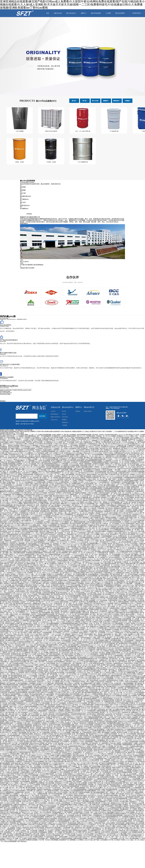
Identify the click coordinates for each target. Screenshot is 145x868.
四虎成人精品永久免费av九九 (95, 583)
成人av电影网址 (82, 525)
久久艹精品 (71, 438)
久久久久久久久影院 (78, 554)
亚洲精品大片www (52, 482)
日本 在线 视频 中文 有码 (82, 540)
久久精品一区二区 (112, 465)
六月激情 (39, 820)
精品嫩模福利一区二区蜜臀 (129, 809)
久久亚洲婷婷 (20, 673)
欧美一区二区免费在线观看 (82, 545)
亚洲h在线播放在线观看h (94, 522)
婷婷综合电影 (93, 809)
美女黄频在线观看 (10, 809)
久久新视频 (84, 674)
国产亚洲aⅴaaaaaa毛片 (85, 637)
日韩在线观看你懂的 (95, 689)
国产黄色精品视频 (72, 648)
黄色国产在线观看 (106, 769)
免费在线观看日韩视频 (107, 777)
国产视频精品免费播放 (79, 493)
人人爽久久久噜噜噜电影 (96, 838)
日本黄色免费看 (94, 760)
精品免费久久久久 (79, 754)
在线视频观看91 (116, 482)
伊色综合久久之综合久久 (56, 712)
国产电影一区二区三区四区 (11, 501)
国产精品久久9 (131, 435)
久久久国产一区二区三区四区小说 (69, 674)
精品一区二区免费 (93, 673)
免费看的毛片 (104, 660)
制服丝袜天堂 (94, 627)
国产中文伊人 (8, 634)
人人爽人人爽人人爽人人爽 (97, 774)
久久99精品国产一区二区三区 (105, 821)
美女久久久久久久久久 (68, 450)
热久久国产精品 (135, 828)
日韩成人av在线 (87, 596)
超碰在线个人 (94, 786)
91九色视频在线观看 (135, 835)
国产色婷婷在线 (109, 579)
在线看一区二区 (140, 619)
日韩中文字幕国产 (106, 537)
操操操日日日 (88, 603)
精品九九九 (74, 473)
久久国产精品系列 (44, 748)
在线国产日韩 (87, 607)
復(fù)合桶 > (96, 101)
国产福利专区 (114, 659)
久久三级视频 (36, 447)
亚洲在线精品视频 (117, 783)
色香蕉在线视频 (117, 619)
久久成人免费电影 (24, 818)
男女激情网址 (110, 806)
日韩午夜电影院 (81, 559)
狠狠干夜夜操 (117, 768)
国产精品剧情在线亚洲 (58, 594)
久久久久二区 (13, 815)
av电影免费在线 (13, 605)
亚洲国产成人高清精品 (90, 550)
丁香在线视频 (137, 650)
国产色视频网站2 (18, 494)
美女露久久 (109, 745)
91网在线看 (121, 496)
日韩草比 (34, 614)
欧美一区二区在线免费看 (113, 554)
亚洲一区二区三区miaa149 (100, 528)
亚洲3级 (116, 800)
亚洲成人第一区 (137, 507)
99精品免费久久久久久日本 (72, 568)
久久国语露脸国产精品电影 (132, 797)
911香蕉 (17, 524)
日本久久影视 (72, 525)
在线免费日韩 (99, 725)
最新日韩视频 (64, 602)
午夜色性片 (112, 628)
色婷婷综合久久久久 (9, 444)
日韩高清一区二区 (62, 605)
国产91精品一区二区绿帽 (53, 608)
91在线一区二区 (130, 637)
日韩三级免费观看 (7, 717)
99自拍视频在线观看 (59, 548)
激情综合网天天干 (14, 797)
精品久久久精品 (121, 570)
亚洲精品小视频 (97, 622)
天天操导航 (36, 496)
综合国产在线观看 (36, 593)
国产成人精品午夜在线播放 (11, 602)
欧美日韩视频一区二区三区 (135, 812)
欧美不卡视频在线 (57, 461)
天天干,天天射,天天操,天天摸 (116, 668)
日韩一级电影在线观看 (103, 765)
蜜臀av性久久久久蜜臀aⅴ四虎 (31, 525)
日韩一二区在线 (109, 717)
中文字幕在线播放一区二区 (43, 548)
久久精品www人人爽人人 (48, 622)
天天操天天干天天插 (81, 679)
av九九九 (80, 534)
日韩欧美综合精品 (124, 473)
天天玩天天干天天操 (130, 694)
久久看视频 (47, 516)
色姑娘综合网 (114, 651)
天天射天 (136, 772)
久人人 (65, 765)
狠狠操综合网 (7, 743)
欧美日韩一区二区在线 (37, 513)
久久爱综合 (8, 648)
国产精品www (125, 474)
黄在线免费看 (4, 536)
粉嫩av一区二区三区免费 (68, 769)
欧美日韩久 (131, 447)
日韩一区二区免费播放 (35, 656)
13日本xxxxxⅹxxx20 (117, 708)
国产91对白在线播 (57, 587)
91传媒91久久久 (113, 588)
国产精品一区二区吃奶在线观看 (15, 645)
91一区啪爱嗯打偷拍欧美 (127, 817)
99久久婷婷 (9, 719)
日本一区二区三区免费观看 (35, 611)
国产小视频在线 (96, 591)
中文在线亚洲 (137, 691)
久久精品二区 (137, 605)
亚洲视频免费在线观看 (130, 516)
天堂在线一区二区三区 (133, 565)
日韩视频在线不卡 (99, 815)
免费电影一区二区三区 (43, 568)
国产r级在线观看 (52, 674)
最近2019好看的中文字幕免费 (73, 699)
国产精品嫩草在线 (132, 582)
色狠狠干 (128, 749)
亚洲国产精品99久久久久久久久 (26, 628)
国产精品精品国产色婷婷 (53, 705)
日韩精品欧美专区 (58, 789)
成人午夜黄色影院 (116, 504)
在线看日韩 (122, 831)
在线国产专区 (25, 766)
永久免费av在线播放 (119, 709)
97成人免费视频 (82, 783)
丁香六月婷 (55, 627)
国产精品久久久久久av (100, 607)
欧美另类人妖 (27, 801)
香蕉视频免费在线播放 (114, 723)
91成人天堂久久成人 (129, 754)
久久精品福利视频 (66, 519)
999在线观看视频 (119, 725)
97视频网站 (15, 508)
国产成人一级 (14, 788)
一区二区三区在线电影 (53, 680)
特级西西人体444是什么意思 (120, 527)
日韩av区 (34, 777)
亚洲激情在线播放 (139, 755)
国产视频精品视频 (68, 798)
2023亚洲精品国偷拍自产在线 (84, 642)
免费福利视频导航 (102, 711)
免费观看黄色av (118, 663)
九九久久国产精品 (6, 496)
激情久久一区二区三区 (17, 554)
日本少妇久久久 (137, 697)
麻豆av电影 (27, 560)
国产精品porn (91, 567)
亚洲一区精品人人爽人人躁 (62, 513)
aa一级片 (38, 597)
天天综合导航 (136, 642)
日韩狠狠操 (101, 508)
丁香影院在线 (34, 613)
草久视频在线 (35, 565)
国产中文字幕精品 (56, 729)
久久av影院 (121, 518)
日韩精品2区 (58, 829)
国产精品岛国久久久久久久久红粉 (111, 697)
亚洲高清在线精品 (30, 494)
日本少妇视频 (13, 798)
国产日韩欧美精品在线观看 (73, 702)
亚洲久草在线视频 (44, 461)
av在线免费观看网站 (96, 488)
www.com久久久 (78, 662)
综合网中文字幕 (63, 607)
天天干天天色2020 (122, 553)
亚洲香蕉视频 (59, 683)
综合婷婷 (15, 648)
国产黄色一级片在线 (96, 614)
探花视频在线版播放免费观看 (27, 671)
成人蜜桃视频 (20, 544)
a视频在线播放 (130, 823)
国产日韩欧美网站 (96, 458)
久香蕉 (25, 737)
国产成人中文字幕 (128, 587)
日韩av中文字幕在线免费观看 (47, 471)
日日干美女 (17, 516)
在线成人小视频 (122, 826)
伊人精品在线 (107, 458)
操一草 (134, 530)
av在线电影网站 (66, 640)
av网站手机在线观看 (83, 769)
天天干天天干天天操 (82, 806)
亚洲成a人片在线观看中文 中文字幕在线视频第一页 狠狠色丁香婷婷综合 (101, 481)
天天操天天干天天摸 (53, 490)
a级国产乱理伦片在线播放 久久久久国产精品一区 (93, 646)
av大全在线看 (57, 754)
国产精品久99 (126, 639)
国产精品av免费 (110, 828)
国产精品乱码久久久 (135, 533)
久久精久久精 (25, 735)
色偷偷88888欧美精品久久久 (77, 746)
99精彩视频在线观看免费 (42, 599)
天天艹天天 (68, 789)
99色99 (50, 493)
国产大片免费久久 (112, 542)
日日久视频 (99, 567)
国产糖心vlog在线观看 (89, 666)
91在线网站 (55, 573)
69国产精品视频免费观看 (109, 789)
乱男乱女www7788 (121, 593)
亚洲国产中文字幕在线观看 (47, 562)
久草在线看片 (134, 544)
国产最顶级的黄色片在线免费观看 (127, 643)
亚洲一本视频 (37, 556)
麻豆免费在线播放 (109, 485)
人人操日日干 (100, 752)
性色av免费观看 (95, 507)
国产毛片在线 (62, 785)
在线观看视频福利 (118, 811)
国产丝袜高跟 (120, 794)
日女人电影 (36, 627)
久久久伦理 (92, 821)
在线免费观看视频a (34, 545)
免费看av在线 (104, 597)
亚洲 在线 (37, 686)
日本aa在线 (39, 539)
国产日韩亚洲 (124, 630)
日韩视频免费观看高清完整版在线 (134, 478)
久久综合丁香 (60, 634)
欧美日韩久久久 (127, 723)
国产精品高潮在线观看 (95, 594)
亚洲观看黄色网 (79, 617)
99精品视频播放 (32, 748)
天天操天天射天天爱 (15, 643)
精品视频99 (132, 660)
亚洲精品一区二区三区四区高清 (18, 709)
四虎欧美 (38, 619)
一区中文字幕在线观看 (14, 439)
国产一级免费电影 (42, 646)
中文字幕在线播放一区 (135, 593)
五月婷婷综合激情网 (108, 700)
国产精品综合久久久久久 (86, 473)
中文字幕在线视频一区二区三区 (14, 438)
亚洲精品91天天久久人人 (101, 596)
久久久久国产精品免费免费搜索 (55, 550)
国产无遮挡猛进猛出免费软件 (19, 551)
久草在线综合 (85, 786)
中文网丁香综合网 (33, 622)
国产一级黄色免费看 (61, 837)
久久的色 (83, 496)
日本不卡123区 (19, 631)
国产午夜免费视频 (132, 831)
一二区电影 (26, 439)
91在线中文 (20, 636)
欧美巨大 (110, 731)
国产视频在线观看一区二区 (33, 563)
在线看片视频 (46, 587)
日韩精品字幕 (112, 657)
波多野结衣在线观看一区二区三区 (115, 734)
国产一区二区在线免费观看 (17, 611)
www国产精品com (135, 590)
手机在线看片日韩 (10, 593)
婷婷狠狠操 (128, 642)
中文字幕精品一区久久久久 (61, 633)
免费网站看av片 (25, 795)
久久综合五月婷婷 (10, 803)
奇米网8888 (130, 501)
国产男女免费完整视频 (94, 671)
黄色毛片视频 (119, 499)
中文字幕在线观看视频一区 (18, 630)
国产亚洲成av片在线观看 (56, 716)
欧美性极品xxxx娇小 (10, 775)
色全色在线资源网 (116, 522)
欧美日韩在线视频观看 (96, 579)
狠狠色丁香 (77, 685)
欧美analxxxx (76, 478)
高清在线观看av (68, 774)
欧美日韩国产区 (109, 562)
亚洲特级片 (55, 786)
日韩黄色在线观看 (85, 748)
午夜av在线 (68, 439)
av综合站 (30, 548)
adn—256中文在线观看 (62, 557)
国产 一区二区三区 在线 (102, 484)
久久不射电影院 (39, 453)
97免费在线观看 (36, 771)
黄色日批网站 (21, 740)
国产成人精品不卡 (88, 832)
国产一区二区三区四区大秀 (125, 792)
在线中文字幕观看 (49, 824)
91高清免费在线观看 (102, 571)
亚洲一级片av (106, 688)
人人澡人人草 (72, 488)
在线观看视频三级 (45, 485)
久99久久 (21, 706)
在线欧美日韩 (39, 639)
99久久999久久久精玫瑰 (72, 683)
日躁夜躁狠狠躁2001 (12, 749)
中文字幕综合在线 (47, 702)
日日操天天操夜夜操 (22, 530)
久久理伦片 (110, 533)
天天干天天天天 (135, 680)
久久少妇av (121, 686)
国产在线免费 (66, 726)
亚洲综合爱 (119, 700)
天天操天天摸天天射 (68, 620)
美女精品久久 (16, 688)
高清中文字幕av (108, 453)
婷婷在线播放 (89, 634)
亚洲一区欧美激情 (126, 608)
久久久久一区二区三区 (94, 559)
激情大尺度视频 (92, 746)
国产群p (33, 602)
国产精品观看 (11, 683)
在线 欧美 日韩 (42, 570)
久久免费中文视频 (54, 755)
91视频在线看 (20, 792)
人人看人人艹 (12, 490)
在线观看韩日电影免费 (7, 639)
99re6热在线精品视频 (77, 461)
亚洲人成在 (21, 588)
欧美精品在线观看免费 (25, 725)
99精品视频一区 (77, 732)
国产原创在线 (62, 487)
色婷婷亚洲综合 (78, 551)
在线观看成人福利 (75, 448)
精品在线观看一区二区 (79, 711)
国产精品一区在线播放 (132, 545)
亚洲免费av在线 (45, 511)
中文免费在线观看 (81, 594)
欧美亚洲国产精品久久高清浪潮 (114, 749)
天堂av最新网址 (65, 791)
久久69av (111, 797)
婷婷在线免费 (36, 580)
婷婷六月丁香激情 (127, 591)
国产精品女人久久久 (108, 445)
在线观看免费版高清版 (43, 729)
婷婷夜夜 (32, 444)
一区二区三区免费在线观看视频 (49, 459)
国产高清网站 (141, 660)
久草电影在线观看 (128, 685)
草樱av (117, 579)
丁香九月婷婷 (36, 451)
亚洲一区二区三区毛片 (44, 779)
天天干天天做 (74, 464)
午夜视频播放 (101, 740)
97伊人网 (5, 502)
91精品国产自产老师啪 (80, 797)
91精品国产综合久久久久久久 (17, 487)
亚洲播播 (50, 699)
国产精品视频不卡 (83, 657)
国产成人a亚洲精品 (70, 435)
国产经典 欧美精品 (19, 659)
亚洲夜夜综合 (132, 548)
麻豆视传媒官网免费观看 (27, 458)
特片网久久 (138, 496)
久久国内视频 (18, 485)
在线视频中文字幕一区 (61, 657)
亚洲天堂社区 (65, 610)
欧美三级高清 (65, 481)
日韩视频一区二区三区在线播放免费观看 (33, 797)
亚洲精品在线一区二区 (93, 688)
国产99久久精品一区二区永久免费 (82, 651)
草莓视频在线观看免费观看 (35, 553)
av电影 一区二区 (45, 585)
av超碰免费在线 (116, 639)
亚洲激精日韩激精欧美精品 (67, 510)
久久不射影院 (76, 749)
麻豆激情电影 (45, 510)
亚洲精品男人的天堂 (110, 728)
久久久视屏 (71, 527)
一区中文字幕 (58, 518)
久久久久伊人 (90, 491)
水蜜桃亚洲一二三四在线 (12, 540)
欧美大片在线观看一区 (28, 669)
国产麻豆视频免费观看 (98, 792)
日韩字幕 (29, 442)
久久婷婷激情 (107, 461)
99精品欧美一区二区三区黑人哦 (53, 556)
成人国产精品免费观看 (101, 568)
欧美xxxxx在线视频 (51, 818)
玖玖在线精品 (81, 485)
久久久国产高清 (84, 627)
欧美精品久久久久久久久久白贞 (61, 516)
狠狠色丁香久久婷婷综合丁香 (114, 464)
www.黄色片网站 (103, 474)
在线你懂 (46, 476)
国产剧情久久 (59, 636)
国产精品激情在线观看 (109, 739)
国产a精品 (46, 583)
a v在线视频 (123, 832)
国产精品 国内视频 (102, 590)
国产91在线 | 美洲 (120, 717)
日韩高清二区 (99, 702)
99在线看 (64, 527)
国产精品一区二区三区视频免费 (97, 611)
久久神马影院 (86, 591)
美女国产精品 (119, 583)
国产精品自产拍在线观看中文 (118, 660)
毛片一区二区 (52, 470)
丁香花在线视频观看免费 (61, 456)
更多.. (9, 391)
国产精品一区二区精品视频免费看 (83, 705)
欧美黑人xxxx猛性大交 (70, 444)
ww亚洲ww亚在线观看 (57, 536)
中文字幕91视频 (95, 445)
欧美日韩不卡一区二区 (82, 656)
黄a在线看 (64, 611)
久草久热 (97, 605)
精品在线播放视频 (21, 748)
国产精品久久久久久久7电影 (14, 742)
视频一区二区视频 (46, 545)
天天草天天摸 (26, 462)
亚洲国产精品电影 (30, 607)
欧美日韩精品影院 (35, 551)
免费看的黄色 (88, 442)
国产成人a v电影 (33, 662)
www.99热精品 (88, 605)
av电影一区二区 (47, 478)
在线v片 (37, 537)
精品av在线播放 (99, 749)
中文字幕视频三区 (68, 642)
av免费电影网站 (64, 482)
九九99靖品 (40, 448)
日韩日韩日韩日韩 (34, 605)
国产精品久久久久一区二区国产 (29, 812)
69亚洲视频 (54, 840)
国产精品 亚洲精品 (24, 771)
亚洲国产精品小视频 (116, 596)
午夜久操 (18, 599)
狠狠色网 (138, 640)
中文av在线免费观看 (137, 528)
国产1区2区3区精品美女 (132, 464)
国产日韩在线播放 (45, 591)
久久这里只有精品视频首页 (13, 519)
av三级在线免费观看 (101, 820)
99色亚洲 (34, 763)
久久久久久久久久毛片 (133, 782)
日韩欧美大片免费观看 (95, 608)
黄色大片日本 (107, 625)
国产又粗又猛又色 (55, 669)
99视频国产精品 (63, 779)
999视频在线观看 (131, 686)
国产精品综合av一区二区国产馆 (43, 726)
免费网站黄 (6, 729)
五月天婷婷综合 (45, 582)
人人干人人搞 (41, 663)
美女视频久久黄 (49, 522)
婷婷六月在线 (114, 705)
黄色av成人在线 (134, 455)
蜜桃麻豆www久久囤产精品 (120, 803)
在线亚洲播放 (4, 442)
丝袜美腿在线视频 (36, 768)
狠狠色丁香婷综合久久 (88, 620)
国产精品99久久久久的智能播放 (112, 559)
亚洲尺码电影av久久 (21, 765)
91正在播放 (42, 674)
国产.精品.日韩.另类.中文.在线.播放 (62, 668)
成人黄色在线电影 (31, 544)
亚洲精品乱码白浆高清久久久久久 (45, 590)
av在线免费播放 (67, 754)
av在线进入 (75, 462)
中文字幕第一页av (46, 537)
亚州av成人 (41, 717)
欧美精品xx (133, 801)
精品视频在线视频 (89, 801)
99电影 (98, 617)
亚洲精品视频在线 (136, 768)
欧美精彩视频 (134, 742)
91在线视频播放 (25, 782)
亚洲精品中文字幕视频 (73, 622)
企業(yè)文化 (54, 420)
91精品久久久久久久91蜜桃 (29, 665)
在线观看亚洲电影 (55, 640)
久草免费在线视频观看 (64, 820)
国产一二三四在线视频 (69, 835)
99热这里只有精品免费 (74, 666)
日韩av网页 (73, 657)
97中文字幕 (117, 540)
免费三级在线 (93, 527)
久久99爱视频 (106, 639)
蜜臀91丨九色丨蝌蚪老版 (16, 617)
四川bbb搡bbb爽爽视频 (70, 659)
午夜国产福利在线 (134, 588)
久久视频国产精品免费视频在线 (26, 436)
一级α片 (106, 666)
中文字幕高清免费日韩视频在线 (27, 720)
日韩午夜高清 (129, 646)
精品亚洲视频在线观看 (66, 811)
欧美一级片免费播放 (79, 734)
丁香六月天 (68, 599)
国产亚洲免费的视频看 (82, 614)
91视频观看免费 (80, 576)
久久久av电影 (66, 554)
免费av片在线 (116, 719)
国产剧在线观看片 (104, 576)
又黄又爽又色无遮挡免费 (38, 815)
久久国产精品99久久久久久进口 (49, 780)
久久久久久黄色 (16, 525)
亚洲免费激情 (65, 524)
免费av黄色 (60, 571)
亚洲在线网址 (105, 574)
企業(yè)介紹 (55, 407)
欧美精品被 (115, 490)
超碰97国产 (85, 685)
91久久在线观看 (123, 577)
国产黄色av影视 (15, 476)
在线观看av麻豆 (103, 628)
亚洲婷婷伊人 (43, 540)
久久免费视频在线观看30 (76, 528)
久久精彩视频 (105, 762)
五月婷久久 (67, 829)
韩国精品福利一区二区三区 (126, 505)
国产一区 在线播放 (10, 828)
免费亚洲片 (64, 616)
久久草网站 (126, 522)
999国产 (3, 613)
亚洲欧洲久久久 (26, 516)
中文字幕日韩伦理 (26, 493)
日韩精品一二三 (118, 617)
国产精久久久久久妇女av (42, 814)
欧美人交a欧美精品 (83, 800)
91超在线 (79, 501)
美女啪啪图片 (20, 619)
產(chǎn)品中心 (68, 407)
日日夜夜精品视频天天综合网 (17, 800)
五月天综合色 (45, 731)
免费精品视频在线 (116, 676)
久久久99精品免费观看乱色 (9, 507)
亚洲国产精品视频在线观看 (84, 467)
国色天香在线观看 (14, 447)
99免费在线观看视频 (9, 464)
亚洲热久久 (103, 602)
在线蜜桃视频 (132, 777)
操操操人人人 (4, 548)
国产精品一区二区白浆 (125, 571)
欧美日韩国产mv (105, 786)
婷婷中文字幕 (57, 659)
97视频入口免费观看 (17, 820)
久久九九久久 (87, 716)
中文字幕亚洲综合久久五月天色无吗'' (120, 514)
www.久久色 (83, 834)
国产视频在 (35, 465)
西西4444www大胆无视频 (18, 662)
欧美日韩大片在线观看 (36, 824)
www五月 (4, 560)
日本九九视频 (135, 438)
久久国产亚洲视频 (47, 518)
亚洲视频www (100, 491)
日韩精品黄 (138, 714)
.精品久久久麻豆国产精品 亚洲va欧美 (17, 745)
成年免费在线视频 (136, 556)
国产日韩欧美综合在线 (74, 817)
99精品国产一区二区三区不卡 (115, 682)
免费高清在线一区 (55, 653)
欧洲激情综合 (56, 436)
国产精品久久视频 (26, 633)
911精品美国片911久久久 (78, 680)
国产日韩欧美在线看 (122, 828)
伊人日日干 (125, 567)
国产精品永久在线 (100, 835)
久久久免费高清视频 (20, 719)
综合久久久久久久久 (20, 751)
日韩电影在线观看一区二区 (38, 620)
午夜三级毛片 (49, 498)
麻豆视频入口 (86, 524)
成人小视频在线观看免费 (78, 522)
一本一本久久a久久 (26, 794)
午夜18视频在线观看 (26, 528)
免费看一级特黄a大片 (9, 740)
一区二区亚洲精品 (68, 795)
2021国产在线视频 (89, 600)
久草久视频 (102, 746)
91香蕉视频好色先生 (82, 527)
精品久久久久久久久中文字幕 (29, 806)
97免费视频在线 (61, 679)
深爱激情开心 (36, 518)
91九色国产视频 (135, 522)
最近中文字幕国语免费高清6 (22, 752)
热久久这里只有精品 (54, 760)
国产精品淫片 (62, 525)
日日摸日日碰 (106, 803)
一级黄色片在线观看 (13, 445)
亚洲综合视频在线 (98, 686)
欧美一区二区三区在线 (32, 708)
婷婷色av (87, 507)
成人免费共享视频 (49, 722)
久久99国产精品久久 (81, 774)
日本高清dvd (26, 465)
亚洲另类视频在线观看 (36, 530)
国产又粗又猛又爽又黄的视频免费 (116, 824)
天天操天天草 (58, 444)
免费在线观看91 (140, 585)
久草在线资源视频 (64, 677)
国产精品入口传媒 (26, 498)
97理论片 (6, 521)
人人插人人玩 (121, 739)
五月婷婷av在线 (13, 547)
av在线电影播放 (71, 673)
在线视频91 (63, 703)
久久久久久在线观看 (44, 628)
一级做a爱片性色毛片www (22, 481)
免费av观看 (24, 754)
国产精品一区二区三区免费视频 (34, 550)
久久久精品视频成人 (93, 654)
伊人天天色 (53, 643)
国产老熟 (67, 809)
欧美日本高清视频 (55, 725)
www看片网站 (124, 801)
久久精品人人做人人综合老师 (16, 840)
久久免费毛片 (74, 602)
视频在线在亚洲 (96, 768)
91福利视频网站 (98, 720)
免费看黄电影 (11, 829)
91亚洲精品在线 (5, 814)
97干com (50, 829)
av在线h (57, 602)
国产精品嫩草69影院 (103, 676)
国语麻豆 (133, 808)
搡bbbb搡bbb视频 (127, 439)
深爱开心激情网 (50, 679)
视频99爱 (101, 809)
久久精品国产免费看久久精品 (66, 709)
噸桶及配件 (65, 422)
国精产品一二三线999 (73, 498)
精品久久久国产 (41, 607)
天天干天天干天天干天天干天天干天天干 (87, 762)
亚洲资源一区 (57, 544)
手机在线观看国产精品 (100, 759)
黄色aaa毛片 (88, 453)
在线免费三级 (31, 791)
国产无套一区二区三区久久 (119, 548)
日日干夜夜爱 (105, 651)
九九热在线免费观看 (107, 679)
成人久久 (102, 673)
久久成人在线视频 (128, 442)
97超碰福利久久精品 (61, 484)
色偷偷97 (104, 498)
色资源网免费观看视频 (33, 600)
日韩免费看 (65, 464)
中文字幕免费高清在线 (112, 580)
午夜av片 (42, 445)
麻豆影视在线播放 (14, 665)
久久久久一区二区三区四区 (9, 734)
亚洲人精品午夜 (97, 524)
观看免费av (27, 777)
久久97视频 (60, 600)
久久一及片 (4, 605)
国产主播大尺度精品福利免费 (126, 563)
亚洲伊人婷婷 (29, 631)
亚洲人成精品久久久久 (95, 510)
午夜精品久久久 (24, 613)
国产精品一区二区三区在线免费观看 (111, 478)
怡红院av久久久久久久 (88, 590)
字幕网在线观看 (94, 610)
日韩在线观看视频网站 (80, 789)
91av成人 (100, 795)
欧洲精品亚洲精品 (66, 755)
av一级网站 (48, 499)
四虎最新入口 (119, 636)
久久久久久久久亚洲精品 (33, 826)
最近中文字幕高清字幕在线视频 (46, 458)
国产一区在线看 (9, 591)
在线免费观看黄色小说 (116, 711)
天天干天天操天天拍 (26, 640)
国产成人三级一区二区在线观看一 (128, 774)
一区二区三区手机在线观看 (30, 821)
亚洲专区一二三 (68, 556)
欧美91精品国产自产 (58, 749)
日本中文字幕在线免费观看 (87, 740)
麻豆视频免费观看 (81, 785)
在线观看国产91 (17, 577)
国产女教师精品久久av (32, 774)
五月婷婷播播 (34, 775)
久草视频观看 (10, 550)
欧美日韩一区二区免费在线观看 (28, 808)
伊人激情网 (56, 514)
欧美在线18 (30, 639)
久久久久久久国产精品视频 (92, 551)
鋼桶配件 (65, 420)
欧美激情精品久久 (131, 759)
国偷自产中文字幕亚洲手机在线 (128, 722)
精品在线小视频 (45, 531)
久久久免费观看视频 (68, 455)
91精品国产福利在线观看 (40, 739)
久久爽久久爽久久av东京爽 (79, 821)
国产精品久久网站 (22, 444)
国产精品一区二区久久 (116, 560)
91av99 (67, 745)
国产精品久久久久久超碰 (132, 656)
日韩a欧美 (54, 582)
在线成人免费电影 (71, 583)
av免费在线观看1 (20, 591)
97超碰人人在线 (20, 639)
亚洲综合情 (130, 739)
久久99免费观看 (137, 788)
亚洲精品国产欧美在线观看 (118, 539)
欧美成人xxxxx (111, 696)
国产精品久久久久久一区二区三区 (130, 451)
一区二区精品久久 (8, 461)
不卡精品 (34, 540)
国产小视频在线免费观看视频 (93, 717)
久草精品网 (132, 720)
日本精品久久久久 (44, 668)
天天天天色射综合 (17, 594)
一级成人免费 (66, 788)
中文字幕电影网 (58, 479)
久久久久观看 (42, 706)
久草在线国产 (36, 438)
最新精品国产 (76, 780)
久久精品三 (85, 616)
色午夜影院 (92, 797)
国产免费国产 (69, 812)
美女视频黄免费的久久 (94, 544)
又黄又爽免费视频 (121, 456)
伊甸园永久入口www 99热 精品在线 (88, 706)
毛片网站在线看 (106, 442)
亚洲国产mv (51, 574)
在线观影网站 (89, 742)
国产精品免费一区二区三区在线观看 (65, 728)
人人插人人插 (23, 499)
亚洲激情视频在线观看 (53, 465)
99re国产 (69, 662)
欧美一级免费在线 (115, 448)
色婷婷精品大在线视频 (26, 625)
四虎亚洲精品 (132, 600)
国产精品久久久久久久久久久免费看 (30, 468)
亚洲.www (67, 461)
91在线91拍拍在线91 (111, 435)
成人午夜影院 (72, 719)
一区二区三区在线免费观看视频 (71, 596)
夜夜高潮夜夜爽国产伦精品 (69, 805)
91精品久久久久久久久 (127, 450)
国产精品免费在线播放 (99, 531)
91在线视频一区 (87, 720)
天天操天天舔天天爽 (131, 560)
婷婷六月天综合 (114, 801)
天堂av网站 (35, 560)
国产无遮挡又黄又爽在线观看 (63, 685)
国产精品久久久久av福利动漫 (39, 811)
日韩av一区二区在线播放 (136, 821)
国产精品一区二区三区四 (70, 735)
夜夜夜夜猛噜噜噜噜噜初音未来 (88, 659)
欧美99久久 (75, 441)
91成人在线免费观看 (13, 568)
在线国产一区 (25, 602)
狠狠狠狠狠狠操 (128, 745)
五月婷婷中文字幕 (107, 683)
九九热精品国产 (29, 786)
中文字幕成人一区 (65, 780)
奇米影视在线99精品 (96, 521)
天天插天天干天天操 (78, 820)
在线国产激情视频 (44, 759)
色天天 (82, 577)
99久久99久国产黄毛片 (126, 513)
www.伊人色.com (68, 518)
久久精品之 (136, 493)
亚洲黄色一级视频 (132, 510)
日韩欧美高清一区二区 (61, 603)
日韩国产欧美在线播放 (25, 556)
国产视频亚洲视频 (65, 757)
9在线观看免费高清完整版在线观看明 (115, 814)
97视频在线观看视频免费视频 (81, 739)
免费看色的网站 (31, 557)
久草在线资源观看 (88, 484)
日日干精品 (128, 691)
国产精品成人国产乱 (120, 731)
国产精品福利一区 (95, 743)
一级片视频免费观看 (125, 775)
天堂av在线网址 (16, 814)
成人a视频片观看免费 (22, 579)
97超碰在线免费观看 (94, 789)
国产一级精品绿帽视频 (78, 788)
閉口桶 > (85, 101)
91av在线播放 (40, 467)
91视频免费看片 (43, 711)
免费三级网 (40, 657)
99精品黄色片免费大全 (32, 585)
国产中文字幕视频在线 (45, 547)
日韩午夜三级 (4, 476)
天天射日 (55, 528)
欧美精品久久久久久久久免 (73, 716)
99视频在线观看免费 (59, 648)
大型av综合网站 (136, 665)
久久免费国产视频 (47, 496)
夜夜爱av (7, 583)
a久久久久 (122, 435)
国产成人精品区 (76, 591)
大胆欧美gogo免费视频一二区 (13, 777)
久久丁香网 (33, 677)
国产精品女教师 (55, 504)
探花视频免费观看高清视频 (93, 461)
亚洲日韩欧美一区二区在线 (127, 465)
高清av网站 (85, 743)
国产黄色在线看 (115, 574)
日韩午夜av (77, 743)
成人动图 (109, 709)
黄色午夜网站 (14, 499)
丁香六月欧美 (35, 795)
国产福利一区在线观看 (46, 662)
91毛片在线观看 (26, 533)
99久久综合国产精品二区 (110, 831)
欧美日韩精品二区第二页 (87, 623)
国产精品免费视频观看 (120, 798)
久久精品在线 (33, 703)
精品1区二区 (7, 826)
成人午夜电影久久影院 (41, 441)
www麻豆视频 (12, 677)
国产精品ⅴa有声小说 (22, 562)
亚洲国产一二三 (84, 794)
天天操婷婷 (84, 579)
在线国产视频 (140, 630)
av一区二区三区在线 (77, 677)
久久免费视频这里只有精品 (122, 573)
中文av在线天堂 (85, 451)
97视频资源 (55, 585)
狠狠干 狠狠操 (112, 496)
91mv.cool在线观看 (45, 514)
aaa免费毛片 (108, 620)
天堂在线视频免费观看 (53, 467)
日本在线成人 (122, 501)
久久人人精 (68, 743)
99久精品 (55, 485)
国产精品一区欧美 (98, 435)
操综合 (55, 631)
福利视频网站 (126, 627)
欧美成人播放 (100, 806)
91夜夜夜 (28, 438)
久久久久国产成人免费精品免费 (38, 487)
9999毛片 (104, 605)
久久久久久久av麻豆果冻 (107, 613)
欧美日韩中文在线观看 (55, 570)
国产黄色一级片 (128, 783)
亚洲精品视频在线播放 (41, 688)
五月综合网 (128, 711)
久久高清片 (120, 654)
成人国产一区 (14, 811)
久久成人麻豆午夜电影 (111, 513)
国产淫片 (66, 613)
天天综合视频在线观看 (47, 774)
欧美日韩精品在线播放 (75, 775)
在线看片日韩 (102, 785)
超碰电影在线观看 (122, 696)
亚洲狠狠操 (21, 760)
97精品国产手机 (5, 700)
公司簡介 (53, 411)
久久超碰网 (65, 465)
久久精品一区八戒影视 (52, 682)
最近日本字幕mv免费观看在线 (49, 559)
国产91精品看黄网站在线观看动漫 (121, 666)
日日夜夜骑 (82, 567)
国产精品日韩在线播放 (74, 625)
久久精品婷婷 (120, 791)
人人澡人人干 (33, 435)
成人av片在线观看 (74, 579)
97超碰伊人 (45, 551)
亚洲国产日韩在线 (48, 734)
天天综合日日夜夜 (39, 680)
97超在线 (107, 783)
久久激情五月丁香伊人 (75, 801)
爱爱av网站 (113, 646)
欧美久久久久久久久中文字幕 (134, 597)
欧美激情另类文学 (15, 455)
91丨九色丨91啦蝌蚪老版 (11, 580)
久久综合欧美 (30, 803)
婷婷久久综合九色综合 (125, 755)
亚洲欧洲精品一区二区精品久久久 (84, 752)
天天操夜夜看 (127, 697)
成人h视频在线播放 (87, 683)
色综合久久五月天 (25, 576)
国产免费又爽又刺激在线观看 (10, 620)
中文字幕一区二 (56, 531)
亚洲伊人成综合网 (35, 456)
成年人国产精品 (116, 441)
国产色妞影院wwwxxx (26, 534)
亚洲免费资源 (78, 812)
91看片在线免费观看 (131, 682)
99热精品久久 (49, 657)
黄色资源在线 (137, 648)
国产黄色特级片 (118, 714)
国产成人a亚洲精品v (55, 505)
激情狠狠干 (86, 518)
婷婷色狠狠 (119, 613)
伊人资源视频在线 (89, 668)
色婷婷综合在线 (118, 616)
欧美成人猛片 (130, 794)
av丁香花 (52, 441)
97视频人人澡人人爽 (85, 805)
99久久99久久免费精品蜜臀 (126, 484)
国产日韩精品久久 (69, 717)
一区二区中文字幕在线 (56, 745)
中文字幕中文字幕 (60, 692)
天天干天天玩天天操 (23, 593)
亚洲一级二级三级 (104, 444)
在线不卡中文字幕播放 (62, 522)
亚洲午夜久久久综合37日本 (25, 590)
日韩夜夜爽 (101, 553)
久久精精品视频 (33, 751)
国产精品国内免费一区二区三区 (84, 798)
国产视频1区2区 (31, 570)
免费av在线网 (45, 504)
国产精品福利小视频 (12, 468)
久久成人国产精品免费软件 (52, 735)
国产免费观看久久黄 (79, 663)
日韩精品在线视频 (127, 786)
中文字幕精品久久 (76, 562)
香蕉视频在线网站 (75, 580)
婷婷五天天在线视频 (47, 692)
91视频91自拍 (78, 600)
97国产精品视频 (82, 510)
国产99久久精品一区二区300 (22, 755)
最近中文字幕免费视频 (88, 504)
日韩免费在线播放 (43, 671)
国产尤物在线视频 (13, 812)
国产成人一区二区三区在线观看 (68, 597)
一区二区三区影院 (66, 507)
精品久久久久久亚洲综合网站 (111, 507)
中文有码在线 (56, 788)
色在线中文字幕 (92, 588)
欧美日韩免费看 (75, 694)
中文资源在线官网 (54, 507)
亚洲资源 (136, 571)
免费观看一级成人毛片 (10, 706)
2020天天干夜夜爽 (118, 625)
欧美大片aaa (56, 447)
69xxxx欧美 (41, 720)
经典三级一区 (92, 465)
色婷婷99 (125, 712)
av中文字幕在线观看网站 (63, 720)
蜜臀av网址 (138, 765)
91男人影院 (12, 522)
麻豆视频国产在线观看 (109, 732)
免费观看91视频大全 (49, 439)
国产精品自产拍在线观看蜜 (48, 806)
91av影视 (55, 708)
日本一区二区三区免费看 (105, 645)
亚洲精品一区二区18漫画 (30, 536)
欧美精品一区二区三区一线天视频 (61, 731)
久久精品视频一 (129, 583)
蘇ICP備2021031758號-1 (27, 424)
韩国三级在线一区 (57, 613)
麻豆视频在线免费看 (15, 462)
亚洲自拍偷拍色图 (56, 768)
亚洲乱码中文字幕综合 (18, 570)
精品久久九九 (136, 627)
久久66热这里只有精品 (117, 762)
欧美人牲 (7, 808)
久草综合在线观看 (107, 470)
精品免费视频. (70, 474)
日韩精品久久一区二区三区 (29, 717)
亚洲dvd (61, 582)
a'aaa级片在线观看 (16, 801)
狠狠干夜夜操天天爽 (15, 779)
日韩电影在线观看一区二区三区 (101, 837)
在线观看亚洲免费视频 (48, 451)
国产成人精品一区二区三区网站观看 (39, 732)
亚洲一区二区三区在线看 (43, 786)
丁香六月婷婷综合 (55, 502)
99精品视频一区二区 (21, 759)
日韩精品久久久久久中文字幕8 (81, 829)
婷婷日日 (23, 445)
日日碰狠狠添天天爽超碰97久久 (83, 696)
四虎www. (80, 719)
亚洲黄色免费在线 (82, 574)
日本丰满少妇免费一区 (15, 582)
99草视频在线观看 (112, 722)
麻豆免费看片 (11, 587)
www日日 (11, 531)
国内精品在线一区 (130, 499)
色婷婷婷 (5, 680)
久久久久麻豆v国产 (57, 660)
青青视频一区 (53, 597)
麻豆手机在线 (9, 524)
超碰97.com (115, 760)
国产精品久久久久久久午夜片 (15, 453)
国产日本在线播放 (41, 803)
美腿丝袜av (50, 797)
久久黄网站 (80, 840)
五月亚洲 (21, 657)
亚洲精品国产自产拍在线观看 (26, 490)
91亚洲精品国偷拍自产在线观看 (90, 537)
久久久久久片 (60, 494)
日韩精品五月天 (70, 751)
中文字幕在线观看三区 (45, 544)
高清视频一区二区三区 (34, 573)
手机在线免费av (78, 507)
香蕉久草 (106, 608)
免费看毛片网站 (87, 815)
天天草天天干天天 (47, 619)
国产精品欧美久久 (139, 745)
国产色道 (107, 567)
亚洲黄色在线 (96, 716)
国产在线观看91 (23, 712)
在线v (54, 435)
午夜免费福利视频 (115, 640)
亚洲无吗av (80, 717)
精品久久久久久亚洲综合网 (93, 782)
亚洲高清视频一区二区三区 (120, 653)
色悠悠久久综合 (120, 702)
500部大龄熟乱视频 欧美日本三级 (20, 451)
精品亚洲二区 (113, 669)
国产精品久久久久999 (37, 579)
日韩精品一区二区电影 (61, 448)
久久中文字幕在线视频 (21, 610)
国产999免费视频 (45, 613)
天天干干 (106, 522)
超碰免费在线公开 (47, 456)
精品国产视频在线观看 (91, 662)
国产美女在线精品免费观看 (18, 548)
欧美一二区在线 (37, 642)
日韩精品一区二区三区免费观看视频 (105, 467)
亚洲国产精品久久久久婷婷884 (51, 455)
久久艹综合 (30, 645)
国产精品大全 (21, 823)
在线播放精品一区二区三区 (46, 557)
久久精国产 (101, 465)
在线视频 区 (5, 473)
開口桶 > (74, 101)
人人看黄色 (97, 442)
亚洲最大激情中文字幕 (87, 511)
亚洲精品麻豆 (53, 711)
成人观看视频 (116, 751)
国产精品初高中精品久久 (17, 600)
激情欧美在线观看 (53, 791)
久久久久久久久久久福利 (78, 745)
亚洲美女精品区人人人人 (109, 766)
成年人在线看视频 (94, 498)
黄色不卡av (137, 769)
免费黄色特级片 (136, 708)
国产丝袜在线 (41, 699)
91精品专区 (87, 737)
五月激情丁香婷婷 (112, 519)
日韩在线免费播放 (39, 762)
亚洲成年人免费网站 (99, 505)
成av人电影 (118, 533)
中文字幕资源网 (131, 734)
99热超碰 (18, 531)
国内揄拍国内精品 (85, 686)
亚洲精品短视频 (81, 779)
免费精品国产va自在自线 (105, 714)
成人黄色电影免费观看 (121, 620)
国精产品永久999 (56, 771)
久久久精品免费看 (133, 508)
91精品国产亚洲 (114, 474)
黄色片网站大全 (128, 700)
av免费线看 (14, 808)
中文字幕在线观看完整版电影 (42, 528)
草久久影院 (140, 534)
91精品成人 (41, 682)
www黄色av (70, 679)
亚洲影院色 (12, 518)
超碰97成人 (116, 769)
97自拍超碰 (41, 838)
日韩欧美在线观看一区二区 (63, 797)
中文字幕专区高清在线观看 (44, 444)
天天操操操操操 (49, 837)
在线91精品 (15, 763)
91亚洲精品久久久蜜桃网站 (18, 511)
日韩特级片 (56, 450)
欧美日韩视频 (140, 505)
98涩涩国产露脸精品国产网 (76, 487)
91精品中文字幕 (86, 622)
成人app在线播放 (49, 694)
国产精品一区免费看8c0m (21, 513)
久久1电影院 (84, 631)
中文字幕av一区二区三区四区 (69, 627)
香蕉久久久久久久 (68, 544)
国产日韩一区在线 (48, 484)
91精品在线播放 (15, 521)
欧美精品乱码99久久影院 (72, 697)
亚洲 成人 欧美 (86, 708)
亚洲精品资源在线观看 (102, 705)
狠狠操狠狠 (88, 464)
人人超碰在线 (119, 445)
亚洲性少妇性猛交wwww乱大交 (90, 468)
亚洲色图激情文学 (53, 577)
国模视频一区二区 (94, 557)
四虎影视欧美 (98, 573)
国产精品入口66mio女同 (77, 560)
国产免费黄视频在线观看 (66, 617)
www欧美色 (7, 686)
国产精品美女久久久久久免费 (101, 708)
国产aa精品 (19, 786)
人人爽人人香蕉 (82, 508)
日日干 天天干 (102, 550)
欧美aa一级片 (76, 763)
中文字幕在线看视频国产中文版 (11, 679)
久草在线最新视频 (131, 511)
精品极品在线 (28, 623)
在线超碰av (97, 755)
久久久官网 (126, 716)
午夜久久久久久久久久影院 (30, 643)
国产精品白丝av (81, 474)
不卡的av (73, 691)
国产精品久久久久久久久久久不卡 (27, 809)
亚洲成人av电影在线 (23, 828)
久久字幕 (100, 666)
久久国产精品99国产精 (131, 633)
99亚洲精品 (57, 545)
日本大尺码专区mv (101, 812)
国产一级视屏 (61, 639)
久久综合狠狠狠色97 (104, 482)
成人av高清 (58, 726)
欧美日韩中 (126, 525)
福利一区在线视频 (34, 765)
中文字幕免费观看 (117, 623)
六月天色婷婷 (125, 556)
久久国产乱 (125, 751)
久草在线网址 (50, 696)
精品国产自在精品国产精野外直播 (130, 490)
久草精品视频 (124, 835)
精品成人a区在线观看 (29, 779)
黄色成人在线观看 (36, 728)
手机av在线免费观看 (10, 841)
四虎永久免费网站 (114, 611)
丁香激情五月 (36, 801)
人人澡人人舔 (126, 470)
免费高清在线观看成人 (58, 759)
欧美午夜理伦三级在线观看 (110, 832)
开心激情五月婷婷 (67, 654)
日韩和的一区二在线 (112, 775)
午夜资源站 (109, 663)
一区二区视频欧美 (138, 441)
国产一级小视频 (15, 514)
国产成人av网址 (15, 780)
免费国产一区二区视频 (55, 832)
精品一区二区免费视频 (135, 662)
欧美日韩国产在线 (94, 679)
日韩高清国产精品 (118, 642)
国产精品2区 (70, 594)
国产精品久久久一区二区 (121, 544)
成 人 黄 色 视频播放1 (109, 782)
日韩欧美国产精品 (100, 823)
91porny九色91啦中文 (41, 567)
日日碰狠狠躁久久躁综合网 (86, 571)
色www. (98, 447)
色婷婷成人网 (37, 478)
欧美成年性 (116, 631)
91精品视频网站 (45, 749)
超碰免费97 (105, 743)
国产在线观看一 (78, 782)
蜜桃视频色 (54, 510)
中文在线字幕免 (103, 659)
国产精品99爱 (78, 668)
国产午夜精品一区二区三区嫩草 (78, 766)
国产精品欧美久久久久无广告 (65, 614)
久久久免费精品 (48, 685)
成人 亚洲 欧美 (75, 496)
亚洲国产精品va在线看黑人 (70, 760)
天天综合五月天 (82, 673)
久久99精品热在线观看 (138, 716)
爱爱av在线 (63, 511)
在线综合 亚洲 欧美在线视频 (93, 726)
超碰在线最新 (48, 450)
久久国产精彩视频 (71, 547)
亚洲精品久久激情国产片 (126, 479)
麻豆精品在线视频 (117, 576)
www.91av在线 (129, 714)
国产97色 (3, 530)
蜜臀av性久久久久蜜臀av (85, 728)
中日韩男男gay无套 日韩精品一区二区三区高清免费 (84, 565)
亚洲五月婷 (133, 757)
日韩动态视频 (90, 820)
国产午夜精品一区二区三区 (77, 553)
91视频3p (35, 823)
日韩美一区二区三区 (39, 623)
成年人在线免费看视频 (69, 646)
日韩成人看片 (108, 720)
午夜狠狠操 (32, 683)
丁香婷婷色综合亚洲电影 (33, 702)
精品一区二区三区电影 (76, 603)
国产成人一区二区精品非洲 (119, 765)
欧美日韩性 (107, 622)
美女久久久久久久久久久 (15, 441)
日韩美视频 (66, 828)
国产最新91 (60, 697)
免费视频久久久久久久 (39, 473)
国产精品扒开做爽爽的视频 (107, 763)
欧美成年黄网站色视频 (76, 605)
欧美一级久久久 (86, 694)
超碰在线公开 (31, 505)
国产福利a (114, 493)
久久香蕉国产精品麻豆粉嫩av (47, 508)
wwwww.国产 (9, 656)
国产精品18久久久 (11, 556)
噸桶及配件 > (117, 101)
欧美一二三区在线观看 (30, 676)
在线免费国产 (60, 574)
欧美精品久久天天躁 (77, 742)
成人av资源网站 (101, 496)
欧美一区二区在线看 (125, 493)
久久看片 (68, 471)
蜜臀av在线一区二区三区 (86, 587)
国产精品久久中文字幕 (44, 788)
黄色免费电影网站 (87, 568)
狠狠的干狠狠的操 (54, 610)
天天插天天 (124, 611)
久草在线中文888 (28, 814)
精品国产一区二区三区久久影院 (129, 580)
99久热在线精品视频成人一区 (43, 479)
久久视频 (49, 481)
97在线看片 (81, 660)
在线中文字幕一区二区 (117, 691)
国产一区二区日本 (18, 484)
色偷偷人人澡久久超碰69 (81, 599)
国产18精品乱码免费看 (109, 518)
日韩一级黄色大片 (73, 537)
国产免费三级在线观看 (84, 476)
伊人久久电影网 (72, 567)
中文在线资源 (111, 834)
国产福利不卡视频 (109, 794)
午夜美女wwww (67, 705)
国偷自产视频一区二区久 (83, 455)
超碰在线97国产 (13, 458)
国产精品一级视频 (105, 653)
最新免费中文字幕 (34, 692)
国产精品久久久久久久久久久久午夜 (48, 805)
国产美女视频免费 (62, 553)
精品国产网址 (69, 808)
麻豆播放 (87, 458)
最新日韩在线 (36, 462)
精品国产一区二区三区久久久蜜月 (110, 712)
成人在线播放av (52, 563)
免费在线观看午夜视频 (80, 838)
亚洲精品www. (108, 450)
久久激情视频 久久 (32, 461)
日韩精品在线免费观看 (17, 488)
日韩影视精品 (108, 573)
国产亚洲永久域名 (51, 792)
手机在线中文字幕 (114, 779)
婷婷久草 (45, 725)
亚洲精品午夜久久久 (66, 540)
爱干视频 (72, 779)
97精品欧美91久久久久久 (109, 468)
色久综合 (52, 651)
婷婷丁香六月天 (86, 582)
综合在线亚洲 (80, 450)
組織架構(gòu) (55, 414)
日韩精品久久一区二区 (87, 456)
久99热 (8, 772)
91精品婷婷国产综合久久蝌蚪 (38, 527)
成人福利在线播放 (56, 748)
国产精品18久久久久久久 (96, 703)
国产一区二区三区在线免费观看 (99, 530)
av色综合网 (34, 832)
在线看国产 (140, 461)
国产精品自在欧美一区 (48, 605)
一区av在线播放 (107, 800)
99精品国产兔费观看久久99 (20, 583)
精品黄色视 (118, 562)
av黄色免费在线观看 (108, 551)
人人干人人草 (11, 608)
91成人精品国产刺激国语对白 (31, 519)
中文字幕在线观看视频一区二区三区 (101, 656)
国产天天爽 (124, 502)
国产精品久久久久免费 (29, 654)
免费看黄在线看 (109, 702)
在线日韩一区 (19, 607)
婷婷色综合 (124, 757)
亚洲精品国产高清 (25, 685)
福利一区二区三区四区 (115, 605)
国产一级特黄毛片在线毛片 (76, 539)
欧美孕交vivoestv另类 (125, 468)
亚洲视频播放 (43, 832)
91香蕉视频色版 (46, 447)
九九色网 (14, 691)
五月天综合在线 (62, 746)
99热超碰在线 (135, 453)
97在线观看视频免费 (21, 656)
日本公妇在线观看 (28, 599)
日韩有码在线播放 (121, 471)
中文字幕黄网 (58, 740)
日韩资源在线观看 (104, 493)
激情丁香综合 (137, 711)
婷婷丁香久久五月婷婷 (52, 757)
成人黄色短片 (84, 760)
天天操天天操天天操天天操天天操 (45, 637)
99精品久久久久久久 (55, 646)
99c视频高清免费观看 (12, 640)
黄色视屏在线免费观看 (21, 651)
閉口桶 (64, 414)
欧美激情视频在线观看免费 (103, 642)
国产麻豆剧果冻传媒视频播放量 (69, 786)
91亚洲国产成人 (61, 824)
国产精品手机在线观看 (76, 458)
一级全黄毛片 (39, 666)
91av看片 (81, 482)
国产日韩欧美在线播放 (38, 835)
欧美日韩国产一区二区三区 (11, 533)
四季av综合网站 (101, 668)
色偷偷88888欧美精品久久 (52, 464)
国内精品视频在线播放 (132, 481)
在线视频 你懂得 (104, 640)
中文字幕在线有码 (111, 703)
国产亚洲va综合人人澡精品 (74, 737)
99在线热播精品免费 (68, 725)
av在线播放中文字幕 (107, 840)
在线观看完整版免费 (104, 490)
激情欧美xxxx (24, 757)
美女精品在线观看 (75, 524)
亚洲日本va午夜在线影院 (128, 534)
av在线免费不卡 (67, 608)
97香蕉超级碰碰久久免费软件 (13, 762)
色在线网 (88, 560)
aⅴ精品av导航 (47, 659)
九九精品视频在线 (79, 447)
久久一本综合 (89, 636)
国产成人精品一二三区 (59, 539)
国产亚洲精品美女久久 (135, 444)
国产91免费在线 (96, 518)
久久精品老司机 (100, 682)
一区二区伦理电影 (85, 639)
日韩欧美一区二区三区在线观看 (39, 709)
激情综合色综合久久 (86, 814)
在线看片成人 (11, 628)
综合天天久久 (49, 448)
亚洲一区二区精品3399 (103, 623)
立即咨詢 (29, 214)
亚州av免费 (42, 677)
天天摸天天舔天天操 (63, 562)
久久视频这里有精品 (59, 666)
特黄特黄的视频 (28, 474)
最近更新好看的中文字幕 (61, 496)
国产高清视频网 (121, 447)
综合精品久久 (123, 588)
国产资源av (111, 471)
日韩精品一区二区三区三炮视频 (106, 436)
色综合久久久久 (120, 812)
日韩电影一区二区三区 (123, 665)
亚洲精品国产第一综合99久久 (96, 745)
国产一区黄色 (76, 590)
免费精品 (114, 671)
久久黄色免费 (4, 451)
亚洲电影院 (115, 622)
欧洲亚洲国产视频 (83, 691)
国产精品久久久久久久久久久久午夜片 (26, 674)
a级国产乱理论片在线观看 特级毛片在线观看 (108, 780)
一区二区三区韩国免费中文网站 (67, 637)
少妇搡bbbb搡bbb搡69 (99, 731)
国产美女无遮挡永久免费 (8, 435)
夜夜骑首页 (133, 527)
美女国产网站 (135, 573)
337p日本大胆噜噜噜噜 (68, 501)
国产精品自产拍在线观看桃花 (112, 685)
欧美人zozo (112, 590)
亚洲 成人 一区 (58, 699)
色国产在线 (79, 442)
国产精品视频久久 (138, 749)
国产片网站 (128, 636)
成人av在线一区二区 (15, 653)
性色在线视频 (127, 530)
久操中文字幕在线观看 (91, 808)
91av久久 (133, 579)
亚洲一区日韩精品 (55, 476)
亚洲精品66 (49, 817)
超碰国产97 (104, 557)
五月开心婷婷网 (63, 792)
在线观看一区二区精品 (20, 596)
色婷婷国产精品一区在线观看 (99, 771)
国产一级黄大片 (111, 792)
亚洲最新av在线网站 (139, 468)
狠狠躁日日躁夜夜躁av (44, 789)
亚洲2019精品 (32, 838)
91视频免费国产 (20, 461)
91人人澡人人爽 (8, 674)
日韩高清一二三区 (131, 725)
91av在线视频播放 (98, 455)
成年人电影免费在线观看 (17, 553)
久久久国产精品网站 (36, 583)
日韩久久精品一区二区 (80, 563)
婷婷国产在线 (38, 631)
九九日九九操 (99, 547)
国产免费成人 (103, 556)
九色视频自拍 (8, 659)
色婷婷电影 (71, 576)
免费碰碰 (95, 441)
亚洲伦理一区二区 (26, 785)
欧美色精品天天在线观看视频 (38, 610)
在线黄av (12, 544)
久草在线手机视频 (54, 527)
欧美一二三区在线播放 (71, 445)
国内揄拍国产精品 (34, 596)
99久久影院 (127, 568)
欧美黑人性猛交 (129, 616)
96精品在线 (102, 487)
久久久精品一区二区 (133, 840)
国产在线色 (46, 768)
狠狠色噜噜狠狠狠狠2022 (46, 777)
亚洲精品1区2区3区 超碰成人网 (98, 525)
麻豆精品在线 (69, 762)
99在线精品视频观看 (27, 700)
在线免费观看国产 (52, 677)
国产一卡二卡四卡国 (123, 485)
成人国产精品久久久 (66, 573)
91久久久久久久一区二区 (17, 789)
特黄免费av (74, 610)
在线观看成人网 (72, 534)
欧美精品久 (85, 448)
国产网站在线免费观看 (120, 537)
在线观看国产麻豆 (8, 765)
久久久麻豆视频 (122, 834)
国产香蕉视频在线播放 (80, 479)
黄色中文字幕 (105, 534)
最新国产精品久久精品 (31, 650)
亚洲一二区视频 (105, 760)
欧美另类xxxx (92, 795)
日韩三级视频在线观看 (135, 832)
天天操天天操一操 (29, 597)
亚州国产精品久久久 (136, 653)
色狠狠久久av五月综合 (137, 474)
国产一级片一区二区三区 (108, 692)
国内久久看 (51, 697)
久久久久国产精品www (63, 441)
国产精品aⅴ (141, 596)
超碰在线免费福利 (110, 455)
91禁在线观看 (13, 768)
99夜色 (96, 742)
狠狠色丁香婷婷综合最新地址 (90, 478)
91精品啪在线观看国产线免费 (37, 630)
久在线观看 (9, 610)
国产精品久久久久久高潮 (129, 448)
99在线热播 (51, 706)
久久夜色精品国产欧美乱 (79, 803)
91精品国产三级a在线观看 (131, 576)
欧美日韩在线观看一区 (33, 587)
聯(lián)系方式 (89, 407)
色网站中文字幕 (111, 774)
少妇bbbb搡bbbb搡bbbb (36, 499)
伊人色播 (6, 788)
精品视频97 (111, 812)
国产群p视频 (115, 737)
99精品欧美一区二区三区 (131, 504)
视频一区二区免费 (21, 838)
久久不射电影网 (51, 491)
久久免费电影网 (46, 627)
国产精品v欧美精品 (20, 505)
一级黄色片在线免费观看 (49, 525)
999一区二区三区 (35, 521)
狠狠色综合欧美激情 (81, 795)
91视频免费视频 (28, 666)
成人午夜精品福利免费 (46, 740)
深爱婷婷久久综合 (20, 557)
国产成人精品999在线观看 (41, 488)
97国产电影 (63, 488)
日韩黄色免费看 (15, 754)
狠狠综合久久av (30, 539)
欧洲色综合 (118, 648)
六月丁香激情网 (100, 826)
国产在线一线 (91, 496)
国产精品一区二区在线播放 (9, 471)
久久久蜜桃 (111, 498)
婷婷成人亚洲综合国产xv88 (94, 450)
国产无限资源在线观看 (26, 734)
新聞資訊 (78, 411)
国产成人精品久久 (14, 785)
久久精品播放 (85, 768)
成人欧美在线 (36, 510)
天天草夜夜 (28, 496)
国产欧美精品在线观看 (17, 702)
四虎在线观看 (67, 493)
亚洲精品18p (7, 791)
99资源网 (103, 542)
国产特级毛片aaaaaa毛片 (49, 534)
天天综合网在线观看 (82, 729)
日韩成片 (10, 708)
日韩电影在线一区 (40, 700)
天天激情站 (56, 769)
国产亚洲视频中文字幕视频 (111, 630)
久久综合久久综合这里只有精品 (125, 679)
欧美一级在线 (13, 769)
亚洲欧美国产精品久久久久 (127, 669)
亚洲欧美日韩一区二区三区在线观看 (22, 479)
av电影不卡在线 (58, 453)
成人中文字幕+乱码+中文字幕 (31, 455)
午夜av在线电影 (84, 597)
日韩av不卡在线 (136, 525)
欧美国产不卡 (102, 818)
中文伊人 (104, 501)
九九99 (29, 823)
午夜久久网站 (79, 570)
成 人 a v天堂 (103, 588)
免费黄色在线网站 (91, 487)
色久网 (127, 579)
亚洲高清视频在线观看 (69, 436)
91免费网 (34, 508)
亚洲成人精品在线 (50, 639)
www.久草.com (31, 467)
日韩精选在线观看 (52, 576)
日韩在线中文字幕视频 (40, 493)
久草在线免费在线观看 (28, 448)
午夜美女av (92, 729)
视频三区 (62, 800)
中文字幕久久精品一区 (129, 540)
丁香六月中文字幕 (61, 542)
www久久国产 (10, 759)
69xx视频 (8, 585)
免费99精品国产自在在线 (122, 453)
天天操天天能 (140, 547)
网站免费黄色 (75, 557)
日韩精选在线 (96, 811)
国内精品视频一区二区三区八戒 (81, 665)
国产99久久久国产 (135, 577)
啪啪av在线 (38, 484)
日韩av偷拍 (67, 462)
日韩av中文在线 (86, 731)
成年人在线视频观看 (67, 514)
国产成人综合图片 (120, 510)
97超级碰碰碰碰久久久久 (109, 536)
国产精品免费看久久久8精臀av (74, 636)
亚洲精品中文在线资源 (108, 447)
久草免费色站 (96, 639)
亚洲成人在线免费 (94, 563)
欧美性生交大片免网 (36, 745)
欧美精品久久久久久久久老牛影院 (86, 709)
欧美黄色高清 (91, 714)
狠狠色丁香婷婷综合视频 (17, 442)
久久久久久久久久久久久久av (52, 642)
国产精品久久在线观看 (28, 568)
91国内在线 (63, 576)
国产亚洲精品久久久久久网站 (67, 643)
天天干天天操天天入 (37, 735)
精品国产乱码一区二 (54, 620)
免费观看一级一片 (18, 699)
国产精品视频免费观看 (116, 735)
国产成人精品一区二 (92, 556)
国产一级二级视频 (21, 716)
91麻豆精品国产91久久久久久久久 (103, 476)
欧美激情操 (56, 481)
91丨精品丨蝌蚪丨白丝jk (120, 634)
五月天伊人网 (93, 640)
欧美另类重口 (26, 514)
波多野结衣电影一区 (39, 442)
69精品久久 (53, 567)
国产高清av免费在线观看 (131, 613)
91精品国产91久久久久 (72, 676)
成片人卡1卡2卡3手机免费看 (84, 725)
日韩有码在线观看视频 (57, 583)
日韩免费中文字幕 (131, 654)
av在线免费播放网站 (57, 599)
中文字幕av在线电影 (101, 514)
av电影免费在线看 (10, 565)
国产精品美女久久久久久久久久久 (76, 712)
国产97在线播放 (131, 668)
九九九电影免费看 (91, 677)
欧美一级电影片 (110, 553)
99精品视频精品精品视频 (10, 685)
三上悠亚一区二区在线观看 (97, 633)
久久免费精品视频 (40, 482)
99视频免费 (28, 726)
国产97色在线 (62, 567)
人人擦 (44, 563)
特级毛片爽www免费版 (128, 614)
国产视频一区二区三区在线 (128, 795)
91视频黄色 (64, 490)
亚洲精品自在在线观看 (10, 705)
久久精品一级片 (123, 789)
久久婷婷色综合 (108, 510)
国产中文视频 (95, 769)
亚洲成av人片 (30, 619)
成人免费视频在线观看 (70, 587)
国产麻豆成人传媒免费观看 (87, 648)
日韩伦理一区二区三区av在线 (13, 737)
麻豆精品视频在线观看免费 (91, 692)
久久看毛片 (45, 651)
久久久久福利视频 (104, 441)
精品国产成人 (30, 829)
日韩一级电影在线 (68, 570)
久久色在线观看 (29, 450)
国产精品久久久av (98, 828)
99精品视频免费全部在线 (108, 654)
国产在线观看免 (65, 772)
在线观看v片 (12, 720)
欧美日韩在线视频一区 (37, 757)
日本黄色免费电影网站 (63, 651)
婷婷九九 (117, 603)
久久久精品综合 (126, 631)
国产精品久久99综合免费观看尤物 (92, 585)
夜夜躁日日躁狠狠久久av (35, 800)
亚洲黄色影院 (28, 762)
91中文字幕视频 (38, 498)
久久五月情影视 (95, 817)
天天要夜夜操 (110, 593)
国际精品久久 (132, 706)
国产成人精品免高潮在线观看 (99, 735)
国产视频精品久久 (53, 540)
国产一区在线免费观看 (73, 619)
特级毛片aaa (48, 666)
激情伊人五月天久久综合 (39, 755)
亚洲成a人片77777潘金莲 (85, 643)
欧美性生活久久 (92, 553)
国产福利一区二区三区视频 (40, 653)
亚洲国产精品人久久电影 (71, 748)
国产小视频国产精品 (56, 765)
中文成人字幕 (34, 562)
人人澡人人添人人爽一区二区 (51, 519)
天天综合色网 (133, 610)
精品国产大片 (13, 671)
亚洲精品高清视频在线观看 (18, 545)
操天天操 (100, 783)
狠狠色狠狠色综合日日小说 (105, 648)
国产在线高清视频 (95, 766)
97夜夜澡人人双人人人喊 (26, 574)
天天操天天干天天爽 (96, 794)
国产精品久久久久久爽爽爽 (72, 768)
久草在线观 (9, 516)
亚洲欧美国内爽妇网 (94, 803)
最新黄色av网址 (26, 559)
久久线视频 (128, 771)
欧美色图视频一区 (128, 619)
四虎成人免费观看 (64, 631)
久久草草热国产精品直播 (34, 659)
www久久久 (70, 700)
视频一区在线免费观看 (79, 439)
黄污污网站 (121, 657)
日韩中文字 (113, 571)
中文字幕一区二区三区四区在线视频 (124, 461)
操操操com (34, 780)
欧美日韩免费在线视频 (138, 677)
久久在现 (89, 663)
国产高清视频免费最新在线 (115, 487)
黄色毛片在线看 (112, 473)
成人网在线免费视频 (125, 542)
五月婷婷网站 (132, 607)
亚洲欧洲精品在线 (94, 777)
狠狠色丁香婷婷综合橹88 (132, 806)
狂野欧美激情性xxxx (27, 524)
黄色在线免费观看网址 (63, 714)
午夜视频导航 (34, 582)
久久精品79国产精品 (132, 791)
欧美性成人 (75, 809)
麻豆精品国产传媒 (25, 580)
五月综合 (117, 677)
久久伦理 (37, 534)
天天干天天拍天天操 (49, 571)
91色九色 (92, 806)
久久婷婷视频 (95, 597)
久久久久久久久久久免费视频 (34, 522)
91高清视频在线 (65, 665)
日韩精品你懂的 (124, 519)
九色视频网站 (123, 610)
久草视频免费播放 (27, 688)
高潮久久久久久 (104, 808)
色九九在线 (78, 518)
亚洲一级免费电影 (38, 679)
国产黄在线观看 (103, 669)
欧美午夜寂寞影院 (26, 739)
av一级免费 (98, 757)
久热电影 (35, 594)
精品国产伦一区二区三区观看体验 (105, 643)
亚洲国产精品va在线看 (108, 665)
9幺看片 (54, 779)
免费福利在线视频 (32, 840)
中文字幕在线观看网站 (19, 791)
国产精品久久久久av (55, 798)
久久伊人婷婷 (50, 720)
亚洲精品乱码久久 (22, 703)
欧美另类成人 (11, 436)
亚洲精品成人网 (28, 441)
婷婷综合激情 (54, 625)
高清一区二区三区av (92, 554)
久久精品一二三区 (112, 459)
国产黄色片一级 (70, 574)
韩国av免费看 (139, 792)
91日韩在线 (45, 765)
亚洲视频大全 (109, 583)
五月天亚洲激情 (26, 447)
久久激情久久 (40, 792)
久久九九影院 (108, 725)
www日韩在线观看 (93, 712)
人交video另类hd (59, 547)
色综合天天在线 (71, 800)
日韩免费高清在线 (19, 731)
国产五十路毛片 (133, 458)
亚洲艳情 (62, 826)
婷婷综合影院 (129, 663)
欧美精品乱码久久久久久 (119, 444)
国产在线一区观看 (14, 831)
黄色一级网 (97, 637)
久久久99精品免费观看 (61, 560)
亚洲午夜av (138, 837)
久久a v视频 (141, 559)
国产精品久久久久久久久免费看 (112, 516)
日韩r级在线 (44, 795)
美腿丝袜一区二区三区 (65, 563)
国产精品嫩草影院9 (110, 686)
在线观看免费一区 (107, 565)
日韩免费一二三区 (49, 634)
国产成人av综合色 (113, 835)
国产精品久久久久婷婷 (104, 619)
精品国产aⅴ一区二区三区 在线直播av (83, 513)
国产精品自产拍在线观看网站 (12, 694)
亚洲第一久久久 (87, 759)
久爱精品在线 (82, 444)
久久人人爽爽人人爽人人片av (19, 783)
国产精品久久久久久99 (41, 625)
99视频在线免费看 (38, 817)
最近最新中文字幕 (24, 768)
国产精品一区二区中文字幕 (94, 485)
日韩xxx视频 (24, 521)
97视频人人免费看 (32, 459)
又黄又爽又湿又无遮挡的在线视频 (79, 792)
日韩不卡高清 (40, 554)
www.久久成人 (41, 490)
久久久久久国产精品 (36, 634)
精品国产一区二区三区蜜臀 (116, 637)
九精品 (77, 620)
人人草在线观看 (27, 679)
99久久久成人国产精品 (74, 692)
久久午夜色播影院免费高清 (11, 669)
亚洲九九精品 (63, 645)
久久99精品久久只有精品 (72, 582)
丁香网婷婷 (71, 785)
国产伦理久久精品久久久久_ (97, 533)
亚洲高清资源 (72, 823)
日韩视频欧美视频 (73, 628)
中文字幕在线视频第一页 (42, 660)
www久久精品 (61, 622)
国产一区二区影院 (88, 625)
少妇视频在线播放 (39, 705)
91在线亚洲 (80, 751)
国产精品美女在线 (23, 677)
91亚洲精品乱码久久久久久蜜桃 (28, 668)
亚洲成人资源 (29, 636)
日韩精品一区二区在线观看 (29, 831)
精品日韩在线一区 (11, 760)
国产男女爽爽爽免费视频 (38, 616)
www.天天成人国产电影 (58, 686)
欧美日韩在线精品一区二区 (65, 593)
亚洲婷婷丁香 (45, 686)
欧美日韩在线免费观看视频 (60, 588)
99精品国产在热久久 (105, 631)
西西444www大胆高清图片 (54, 828)
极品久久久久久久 (20, 459)
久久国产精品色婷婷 (87, 826)
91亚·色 (104, 637)
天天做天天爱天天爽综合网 (89, 763)
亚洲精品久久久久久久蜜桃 (125, 436)
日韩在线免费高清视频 (91, 719)
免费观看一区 (43, 831)
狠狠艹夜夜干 (113, 479)
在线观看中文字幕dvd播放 (47, 650)
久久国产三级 (45, 438)
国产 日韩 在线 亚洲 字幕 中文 (108, 662)
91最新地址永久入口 (70, 660)
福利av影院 (55, 511)
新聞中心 (79, 407)
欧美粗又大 (83, 824)
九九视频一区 (85, 771)
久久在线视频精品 (28, 482)
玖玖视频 (127, 487)
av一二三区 (50, 636)
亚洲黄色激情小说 (83, 530)
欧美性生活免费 (122, 732)
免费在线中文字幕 (46, 648)
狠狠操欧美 (130, 702)
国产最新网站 (70, 656)
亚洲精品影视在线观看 (63, 590)
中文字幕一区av (124, 838)
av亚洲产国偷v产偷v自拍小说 (99, 448)
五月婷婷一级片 (89, 812)
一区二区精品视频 (88, 702)
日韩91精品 (8, 688)
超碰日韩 (98, 832)
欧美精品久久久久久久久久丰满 (125, 547)
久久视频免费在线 (120, 582)
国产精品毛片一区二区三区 (45, 602)
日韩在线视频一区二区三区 (100, 560)
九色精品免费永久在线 (136, 611)
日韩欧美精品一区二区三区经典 (120, 462)
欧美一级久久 (72, 533)
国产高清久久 (15, 700)
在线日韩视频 (51, 663)
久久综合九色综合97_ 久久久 (61, 763)
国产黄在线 (28, 488)
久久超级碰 (120, 646)
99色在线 (36, 485)
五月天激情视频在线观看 (123, 788)
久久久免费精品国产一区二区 (75, 494)
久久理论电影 (33, 759)
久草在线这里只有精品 (79, 682)
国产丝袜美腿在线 (89, 499)
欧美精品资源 (127, 648)
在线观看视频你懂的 (53, 616)
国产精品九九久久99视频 (92, 534)
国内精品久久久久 (104, 548)
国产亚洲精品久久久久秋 (26, 769)
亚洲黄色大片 (111, 791)
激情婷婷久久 (4, 702)
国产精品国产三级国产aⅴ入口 (48, 823)
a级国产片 (60, 435)
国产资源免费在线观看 (40, 501)
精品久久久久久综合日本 (100, 545)
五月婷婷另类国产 (48, 766)
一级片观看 (117, 470)
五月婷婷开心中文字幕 (25, 705)
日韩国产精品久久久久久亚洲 (20, 571)
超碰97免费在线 (10, 636)
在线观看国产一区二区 (11, 832)
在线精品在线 (37, 725)
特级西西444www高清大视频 (97, 723)
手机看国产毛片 (6, 450)
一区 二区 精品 (110, 752)
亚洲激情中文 (136, 568)
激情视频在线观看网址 (91, 699)
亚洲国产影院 (92, 783)
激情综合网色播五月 (45, 763)
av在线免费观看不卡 (102, 801)
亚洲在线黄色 (8, 485)
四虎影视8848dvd (113, 680)
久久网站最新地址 (59, 498)
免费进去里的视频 (134, 620)
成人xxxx (11, 607)
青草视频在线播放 (44, 594)
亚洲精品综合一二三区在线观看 (131, 779)
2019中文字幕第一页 (115, 568)
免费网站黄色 (37, 603)
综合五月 (30, 719)
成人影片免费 (96, 665)
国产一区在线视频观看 (44, 436)
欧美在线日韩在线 (101, 473)
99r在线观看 (118, 745)
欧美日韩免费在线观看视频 (136, 471)
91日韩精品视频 (74, 465)
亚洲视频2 (81, 583)
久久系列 (131, 837)
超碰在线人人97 (41, 791)
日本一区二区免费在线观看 (111, 757)
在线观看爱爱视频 (73, 824)
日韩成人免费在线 (98, 580)
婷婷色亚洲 (23, 749)
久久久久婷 (86, 817)
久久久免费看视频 (116, 530)
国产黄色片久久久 (41, 772)
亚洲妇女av (38, 734)
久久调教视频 (24, 620)
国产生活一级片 (70, 536)
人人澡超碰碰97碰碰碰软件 (63, 696)
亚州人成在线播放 (11, 542)
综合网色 (14, 686)
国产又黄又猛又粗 (70, 818)
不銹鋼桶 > (128, 101)
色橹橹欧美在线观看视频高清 (116, 531)
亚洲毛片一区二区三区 (69, 476)
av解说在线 (73, 783)
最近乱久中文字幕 (138, 651)
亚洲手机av (83, 602)
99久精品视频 (50, 783)
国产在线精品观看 (33, 716)
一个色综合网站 (82, 818)
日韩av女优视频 (93, 493)
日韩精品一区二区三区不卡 (88, 628)
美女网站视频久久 (135, 838)
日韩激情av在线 (67, 551)
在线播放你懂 (123, 706)
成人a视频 (90, 834)
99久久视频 (90, 682)
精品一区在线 (102, 674)
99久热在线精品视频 (36, 694)
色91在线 (119, 674)
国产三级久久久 (23, 507)
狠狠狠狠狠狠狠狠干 (38, 608)
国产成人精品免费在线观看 (65, 650)
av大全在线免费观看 (35, 691)
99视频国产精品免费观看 (37, 783)
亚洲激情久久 (89, 494)
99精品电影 (84, 465)
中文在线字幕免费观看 (101, 494)
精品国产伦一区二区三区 (80, 640)
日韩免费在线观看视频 (46, 809)
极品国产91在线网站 (130, 596)
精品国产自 (99, 513)
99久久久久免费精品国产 (64, 663)
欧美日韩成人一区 (106, 610)
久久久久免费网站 (10, 616)
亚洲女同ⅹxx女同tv (16, 637)
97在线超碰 (121, 594)
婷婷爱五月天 (92, 818)
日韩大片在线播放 (23, 775)
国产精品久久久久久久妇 (110, 755)
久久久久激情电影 (33, 445)
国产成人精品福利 (25, 763)
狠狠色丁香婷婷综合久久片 (93, 539)
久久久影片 (110, 633)
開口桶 (64, 411)
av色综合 (98, 798)
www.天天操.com (91, 482)
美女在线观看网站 (25, 510)
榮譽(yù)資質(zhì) (55, 417)
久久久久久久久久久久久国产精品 (84, 519)
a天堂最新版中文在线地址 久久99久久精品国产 (30, 491)
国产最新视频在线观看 (132, 688)
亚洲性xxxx (6, 514)
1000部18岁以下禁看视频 (8, 823)
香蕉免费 (46, 745)
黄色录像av (44, 716)
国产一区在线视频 (69, 442)
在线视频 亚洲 (32, 711)
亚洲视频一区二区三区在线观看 (26, 464)
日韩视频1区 (15, 806)
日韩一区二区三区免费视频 (13, 660)
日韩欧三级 (60, 808)
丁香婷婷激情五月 (110, 587)
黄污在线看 (55, 752)
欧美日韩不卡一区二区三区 (93, 570)
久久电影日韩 (43, 507)
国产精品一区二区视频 (51, 800)
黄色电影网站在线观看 (82, 438)
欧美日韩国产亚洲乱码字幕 (15, 774)
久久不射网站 (51, 542)
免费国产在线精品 (59, 619)
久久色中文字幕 (120, 476)
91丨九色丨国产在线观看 (52, 611)
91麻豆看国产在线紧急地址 (126, 491)
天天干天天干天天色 (94, 439)
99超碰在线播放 (115, 608)
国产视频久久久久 (80, 654)
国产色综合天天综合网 (73, 826)
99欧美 (81, 464)
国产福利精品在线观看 (131, 628)
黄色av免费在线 (23, 691)
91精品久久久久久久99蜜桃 (14, 504)
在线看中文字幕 (86, 580)
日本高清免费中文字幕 (8, 470)
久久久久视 (119, 673)
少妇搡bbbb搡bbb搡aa (137, 746)
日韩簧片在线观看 (36, 439)
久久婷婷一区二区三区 (49, 801)
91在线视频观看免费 (77, 791)
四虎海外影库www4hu (33, 731)
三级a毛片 (76, 468)
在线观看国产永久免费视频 (68, 459)
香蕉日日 (127, 708)
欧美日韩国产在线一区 (133, 518)
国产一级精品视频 (63, 470)
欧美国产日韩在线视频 (19, 732)
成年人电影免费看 (99, 775)
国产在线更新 (89, 751)
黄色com (89, 772)
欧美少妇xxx (100, 620)
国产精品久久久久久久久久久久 (18, 527)
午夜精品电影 (95, 438)
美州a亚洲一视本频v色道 (90, 613)
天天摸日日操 (27, 485)
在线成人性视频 (116, 627)
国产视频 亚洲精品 (14, 448)
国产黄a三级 (65, 680)
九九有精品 (133, 485)
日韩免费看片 (112, 501)
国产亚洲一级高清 (39, 834)
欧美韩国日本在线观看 (40, 746)
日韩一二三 (123, 760)
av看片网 (22, 788)
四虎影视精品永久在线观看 (92, 470)
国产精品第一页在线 (42, 669)
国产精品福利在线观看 (80, 831)
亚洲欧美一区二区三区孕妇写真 (65, 777)
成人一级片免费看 (125, 659)
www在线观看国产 (87, 780)
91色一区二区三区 (92, 788)
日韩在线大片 (129, 625)
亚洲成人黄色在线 (49, 714)
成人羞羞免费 (15, 772)
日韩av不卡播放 (111, 826)
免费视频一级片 (126, 441)
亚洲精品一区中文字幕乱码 (85, 835)
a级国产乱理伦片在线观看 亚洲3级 (83, 757)
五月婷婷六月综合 (54, 501)
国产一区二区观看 (14, 559)
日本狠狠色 (48, 754)
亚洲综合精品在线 (95, 501)
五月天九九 (63, 625)
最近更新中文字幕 (123, 590)
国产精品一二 (130, 800)
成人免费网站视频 (130, 673)
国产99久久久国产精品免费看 (90, 697)
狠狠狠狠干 (45, 826)
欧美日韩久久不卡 (62, 458)
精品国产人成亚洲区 (117, 688)
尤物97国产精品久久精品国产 (105, 650)
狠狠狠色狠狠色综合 (48, 580)
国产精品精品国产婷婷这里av (22, 603)
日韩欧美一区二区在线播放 (111, 524)
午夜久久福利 (72, 765)
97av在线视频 (47, 468)
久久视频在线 (26, 653)
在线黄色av (10, 573)
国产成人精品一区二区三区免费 (107, 577)
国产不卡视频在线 (131, 818)
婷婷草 (119, 587)
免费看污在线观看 (77, 726)
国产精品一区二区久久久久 (42, 588)
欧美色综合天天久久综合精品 (74, 453)
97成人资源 (47, 539)
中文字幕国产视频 (22, 435)
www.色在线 (54, 438)
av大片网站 (89, 502)
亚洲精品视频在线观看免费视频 (62, 468)
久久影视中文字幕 (21, 573)
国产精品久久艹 (92, 779)
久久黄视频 (110, 746)
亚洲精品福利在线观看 (26, 648)
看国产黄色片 (37, 633)
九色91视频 (27, 577)
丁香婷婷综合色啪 (102, 797)
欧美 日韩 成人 (117, 442)
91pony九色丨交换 (126, 622)
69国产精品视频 (47, 728)
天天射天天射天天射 (16, 537)
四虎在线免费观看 (22, 692)
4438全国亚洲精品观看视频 (114, 815)
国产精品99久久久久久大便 (115, 818)
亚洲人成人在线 (19, 634)
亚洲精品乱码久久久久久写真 (43, 474)
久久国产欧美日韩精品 (48, 600)
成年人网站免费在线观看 (108, 563)
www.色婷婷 (50, 821)
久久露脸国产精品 (13, 625)
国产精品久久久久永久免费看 (13, 474)
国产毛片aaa (11, 619)
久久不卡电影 (95, 540)
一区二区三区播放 (59, 474)
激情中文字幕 (74, 456)
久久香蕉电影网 (37, 516)
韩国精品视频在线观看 (30, 502)
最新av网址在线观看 (12, 576)
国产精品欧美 (104, 742)
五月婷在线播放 (28, 537)
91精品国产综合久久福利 (49, 785)
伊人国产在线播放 (105, 719)
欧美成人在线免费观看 (63, 803)
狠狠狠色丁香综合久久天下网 (74, 634)
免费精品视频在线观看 (16, 680)
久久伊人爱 (136, 636)
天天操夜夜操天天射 (41, 524)
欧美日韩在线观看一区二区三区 (111, 439)
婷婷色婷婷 (60, 471)
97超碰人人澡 (134, 751)
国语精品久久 (132, 731)
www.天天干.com (48, 603)
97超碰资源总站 (93, 444)
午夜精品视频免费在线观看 (71, 771)
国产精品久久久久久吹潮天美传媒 (103, 582)
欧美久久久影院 (24, 547)
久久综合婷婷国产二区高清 (68, 530)
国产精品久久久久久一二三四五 (119, 742)
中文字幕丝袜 (13, 588)
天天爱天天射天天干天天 (132, 829)
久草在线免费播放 (22, 683)
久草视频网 (120, 763)
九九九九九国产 (94, 542)
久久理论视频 (121, 782)
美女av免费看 (111, 823)
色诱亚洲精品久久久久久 (89, 645)
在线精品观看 (140, 699)
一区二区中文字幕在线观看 (121, 438)
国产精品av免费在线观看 (123, 650)
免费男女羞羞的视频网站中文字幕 (54, 656)
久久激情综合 (61, 700)
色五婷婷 (68, 749)
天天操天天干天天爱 (54, 596)
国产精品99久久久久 (66, 752)
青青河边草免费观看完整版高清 (87, 669)
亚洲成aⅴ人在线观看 (109, 570)
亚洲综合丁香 (88, 775)
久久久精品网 (92, 508)
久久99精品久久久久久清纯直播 (78, 542)
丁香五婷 (27, 608)
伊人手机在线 (126, 554)
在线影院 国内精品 (15, 473)
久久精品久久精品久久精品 (55, 445)
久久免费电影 (29, 453)
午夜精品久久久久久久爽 (24, 837)
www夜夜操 (75, 633)
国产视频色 (97, 683)
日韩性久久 (34, 547)
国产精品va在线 (49, 579)
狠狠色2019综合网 (132, 709)
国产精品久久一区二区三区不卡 (82, 505)
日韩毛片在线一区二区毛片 (11, 478)
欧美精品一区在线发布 (59, 537)
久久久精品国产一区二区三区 (38, 712)
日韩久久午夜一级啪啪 (100, 502)
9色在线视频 (49, 513)
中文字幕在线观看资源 (62, 821)
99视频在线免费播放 (49, 820)
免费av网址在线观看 (76, 470)
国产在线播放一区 (61, 533)
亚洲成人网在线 (107, 544)
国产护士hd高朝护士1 (35, 714)
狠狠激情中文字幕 (110, 511)
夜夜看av (85, 501)
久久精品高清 (139, 700)
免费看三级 (11, 530)
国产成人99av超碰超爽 (26, 567)
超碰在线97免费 (105, 627)
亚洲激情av (84, 557)
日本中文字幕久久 (30, 663)
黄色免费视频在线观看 (84, 435)
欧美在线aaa (62, 534)
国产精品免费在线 (125, 651)
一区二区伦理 (28, 680)
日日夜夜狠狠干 (82, 533)
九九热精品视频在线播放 (22, 689)
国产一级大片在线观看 (25, 686)
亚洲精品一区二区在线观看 (66, 815)
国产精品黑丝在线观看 (127, 737)
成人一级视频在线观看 (40, 794)
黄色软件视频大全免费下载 (14, 623)
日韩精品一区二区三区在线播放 (49, 665)
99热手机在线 (66, 531)
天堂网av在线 (119, 633)
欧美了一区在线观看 (73, 548)
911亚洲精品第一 (65, 577)
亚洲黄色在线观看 (98, 464)
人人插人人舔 (54, 826)
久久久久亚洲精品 (133, 570)
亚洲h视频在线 (61, 706)
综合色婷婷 (120, 628)
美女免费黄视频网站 (53, 623)
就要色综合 (79, 536)
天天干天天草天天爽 (6, 751)
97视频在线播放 (38, 837)
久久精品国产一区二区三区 (66, 806)
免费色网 (132, 630)
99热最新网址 (93, 631)
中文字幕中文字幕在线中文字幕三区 (101, 616)
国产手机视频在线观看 (17, 663)
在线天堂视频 (43, 689)
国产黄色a (48, 743)
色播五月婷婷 (14, 614)
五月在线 (117, 699)
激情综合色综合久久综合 (32, 504)
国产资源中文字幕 (67, 447)
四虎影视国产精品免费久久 (88, 548)
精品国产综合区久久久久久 (86, 765)
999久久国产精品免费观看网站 (36, 542)
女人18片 (97, 651)
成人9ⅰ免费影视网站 (75, 484)
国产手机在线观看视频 (56, 794)
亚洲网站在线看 (106, 811)
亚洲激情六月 (5, 479)
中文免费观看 (27, 697)
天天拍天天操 (50, 834)
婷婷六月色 (90, 573)
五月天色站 (59, 774)
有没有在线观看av (115, 557)
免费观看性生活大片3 (128, 603)
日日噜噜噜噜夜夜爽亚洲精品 (70, 623)
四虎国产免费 (20, 470)
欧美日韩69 (119, 797)
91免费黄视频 (105, 805)
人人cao (115, 706)
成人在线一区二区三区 (78, 772)
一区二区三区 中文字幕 (7, 786)
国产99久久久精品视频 (14, 834)
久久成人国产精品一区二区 (137, 732)
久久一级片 (35, 533)
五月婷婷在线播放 (51, 617)
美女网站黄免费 (83, 610)
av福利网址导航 (46, 462)
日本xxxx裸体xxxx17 (123, 728)
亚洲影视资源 (60, 751)
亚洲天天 (131, 765)
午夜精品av (39, 450)
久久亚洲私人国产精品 (131, 735)
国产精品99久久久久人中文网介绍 (31, 476)
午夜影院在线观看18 (23, 565)
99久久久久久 (81, 436)
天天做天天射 (75, 631)
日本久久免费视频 (45, 708)
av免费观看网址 (119, 656)
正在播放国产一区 (28, 637)
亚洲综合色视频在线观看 (22, 835)
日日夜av (117, 450)
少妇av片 (114, 484)
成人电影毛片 (90, 447)
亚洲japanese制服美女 (39, 577)
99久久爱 (40, 464)
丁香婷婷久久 (140, 603)
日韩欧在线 (4, 462)
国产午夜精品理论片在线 (132, 445)
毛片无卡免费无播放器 (128, 524)
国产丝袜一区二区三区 (121, 645)
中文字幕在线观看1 (75, 616)
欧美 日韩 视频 (90, 617)
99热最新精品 (99, 511)
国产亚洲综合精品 (40, 645)
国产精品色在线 (8, 481)
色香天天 (8, 722)
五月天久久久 (55, 488)
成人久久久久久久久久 (128, 699)
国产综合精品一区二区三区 (92, 536)
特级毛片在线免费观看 (47, 533)
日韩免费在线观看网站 (38, 481)
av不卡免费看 (69, 600)
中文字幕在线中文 (127, 521)
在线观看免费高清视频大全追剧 (120, 528)
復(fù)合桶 (65, 417)
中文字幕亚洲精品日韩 (40, 697)
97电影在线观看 (84, 735)
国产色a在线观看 (8, 835)
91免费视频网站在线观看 (111, 488)
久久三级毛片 (24, 605)
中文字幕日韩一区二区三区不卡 (17, 711)
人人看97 (106, 539)
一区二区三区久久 (85, 441)
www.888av (60, 439)
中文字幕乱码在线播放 (93, 700)
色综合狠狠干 (67, 505)
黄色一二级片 (21, 803)
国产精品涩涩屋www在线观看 (135, 594)
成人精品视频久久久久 (110, 594)
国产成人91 (20, 522)
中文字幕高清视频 (123, 703)
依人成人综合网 (27, 627)
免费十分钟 (49, 453)
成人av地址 (126, 768)
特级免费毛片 (5, 662)
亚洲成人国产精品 (29, 729)
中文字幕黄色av (65, 742)
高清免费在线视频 (79, 573)
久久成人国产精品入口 (8, 646)
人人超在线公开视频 (15, 502)
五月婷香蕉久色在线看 (80, 608)
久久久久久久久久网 (32, 470)
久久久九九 (101, 677)
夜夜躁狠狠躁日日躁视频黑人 (113, 585)
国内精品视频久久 (58, 812)
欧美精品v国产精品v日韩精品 (33, 742)
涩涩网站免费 (91, 436)
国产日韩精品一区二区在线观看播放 (83, 471)
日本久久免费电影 (16, 729)
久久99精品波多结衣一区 (137, 645)
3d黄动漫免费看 (37, 685)
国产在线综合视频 (32, 591)
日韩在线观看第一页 (98, 829)
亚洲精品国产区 (52, 815)
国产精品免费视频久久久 (79, 516)
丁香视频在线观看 (112, 599)
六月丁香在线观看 (102, 600)
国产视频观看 (21, 587)
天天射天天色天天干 (61, 565)
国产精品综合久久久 (20, 622)
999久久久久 (47, 573)
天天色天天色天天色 (115, 525)
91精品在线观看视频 (45, 435)
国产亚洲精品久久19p (12, 739)
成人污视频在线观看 (61, 766)
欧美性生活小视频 (14, 766)
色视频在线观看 (30, 554)
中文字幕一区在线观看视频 (20, 743)
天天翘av (115, 610)
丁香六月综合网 (19, 708)
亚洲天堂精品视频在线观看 (30, 531)
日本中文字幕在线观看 (29, 682)
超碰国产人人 (63, 528)
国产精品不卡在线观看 (39, 576)
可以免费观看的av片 (94, 831)
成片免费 (7, 525)
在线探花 (61, 818)
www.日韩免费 (114, 451)
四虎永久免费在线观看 (51, 530)
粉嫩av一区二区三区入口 (106, 788)
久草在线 (43, 821)
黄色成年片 (46, 691)
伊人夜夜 (42, 465)
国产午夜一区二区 (12, 613)
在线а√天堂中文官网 (129, 674)
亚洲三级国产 (19, 550)
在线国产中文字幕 (40, 636)
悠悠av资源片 (83, 633)
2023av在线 (46, 771)
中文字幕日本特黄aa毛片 (68, 559)
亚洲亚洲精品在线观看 (116, 597)
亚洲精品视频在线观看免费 (97, 459)
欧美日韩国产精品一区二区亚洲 (112, 716)
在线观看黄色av (57, 462)
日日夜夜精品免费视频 (24, 642)
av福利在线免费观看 (49, 593)
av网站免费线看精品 (12, 528)
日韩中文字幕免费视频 (109, 748)
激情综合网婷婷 (92, 474)
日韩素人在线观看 (100, 696)
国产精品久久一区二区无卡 (43, 769)
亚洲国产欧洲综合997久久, (54, 717)
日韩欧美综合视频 (116, 805)
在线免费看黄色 (96, 737)
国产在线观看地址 (83, 488)
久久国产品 (35, 559)
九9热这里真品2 (134, 798)
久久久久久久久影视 (23, 616)
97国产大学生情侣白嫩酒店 (98, 657)
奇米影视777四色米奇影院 (73, 689)
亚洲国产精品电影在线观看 (62, 478)
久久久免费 (29, 588)
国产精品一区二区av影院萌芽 (102, 772)
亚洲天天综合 (18, 697)
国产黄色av (32, 805)
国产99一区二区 (132, 550)
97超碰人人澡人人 (73, 511)
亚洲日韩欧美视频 (111, 491)
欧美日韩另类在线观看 (37, 828)
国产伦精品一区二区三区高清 (127, 467)
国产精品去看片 (28, 834)
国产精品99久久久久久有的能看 (104, 603)
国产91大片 (35, 514)
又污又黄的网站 (67, 782)
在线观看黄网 (91, 711)
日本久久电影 (44, 643)
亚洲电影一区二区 (26, 478)
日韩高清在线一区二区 (41, 640)
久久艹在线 (130, 531)
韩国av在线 (58, 782)
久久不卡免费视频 (114, 556)
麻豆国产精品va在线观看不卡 (12, 627)
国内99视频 (12, 703)
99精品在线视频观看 (16, 650)
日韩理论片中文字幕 (18, 826)
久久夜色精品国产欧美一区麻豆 (84, 514)
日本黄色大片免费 (119, 565)
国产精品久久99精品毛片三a (117, 550)
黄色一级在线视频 (26, 501)
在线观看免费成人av (7, 631)
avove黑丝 (103, 680)
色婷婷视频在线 (79, 556)
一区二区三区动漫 (121, 777)
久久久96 (88, 528)
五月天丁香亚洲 (71, 706)
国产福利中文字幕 (15, 536)
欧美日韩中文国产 (57, 568)
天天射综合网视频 (14, 493)
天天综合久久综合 (133, 539)
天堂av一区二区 (13, 510)
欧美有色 (78, 815)
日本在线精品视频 (101, 471)
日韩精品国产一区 (40, 719)
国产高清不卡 (51, 737)
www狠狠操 (37, 785)
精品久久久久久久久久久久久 (41, 752)
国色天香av (12, 837)
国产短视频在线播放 (72, 686)
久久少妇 (15, 567)
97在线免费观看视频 (13, 735)
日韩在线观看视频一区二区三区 (104, 636)
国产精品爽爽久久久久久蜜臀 (72, 832)
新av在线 (85, 689)
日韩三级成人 (84, 809)
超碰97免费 (106, 737)
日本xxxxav (21, 542)
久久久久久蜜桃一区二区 (59, 628)
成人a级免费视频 (25, 614)
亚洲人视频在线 (106, 768)
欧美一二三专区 (46, 521)
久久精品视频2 (109, 547)
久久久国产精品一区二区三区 (96, 593)
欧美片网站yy (41, 654)
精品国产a (6, 754)
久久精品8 (25, 694)
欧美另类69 (132, 760)
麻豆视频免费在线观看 (68, 467)
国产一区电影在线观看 (103, 504)
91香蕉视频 (43, 470)
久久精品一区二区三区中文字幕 (72, 499)
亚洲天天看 (68, 479)
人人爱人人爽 (106, 671)
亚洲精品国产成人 (22, 456)
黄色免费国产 (101, 729)
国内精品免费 (96, 748)
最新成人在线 (8, 824)
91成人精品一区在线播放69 (32, 723)
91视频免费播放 (43, 502)
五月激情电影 (99, 587)
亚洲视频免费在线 (93, 602)
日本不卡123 (112, 674)
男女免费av (63, 630)
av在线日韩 (118, 683)
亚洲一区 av (27, 594)
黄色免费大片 (115, 534)
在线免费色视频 (115, 567)
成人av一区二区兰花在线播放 (27, 471)
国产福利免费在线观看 (15, 676)
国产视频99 (135, 554)
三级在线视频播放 (128, 683)
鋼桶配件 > (106, 101)
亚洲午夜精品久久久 (92, 660)
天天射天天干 (125, 677)
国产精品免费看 (31, 788)
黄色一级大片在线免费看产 (47, 808)
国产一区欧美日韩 (53, 630)
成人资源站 (120, 511)
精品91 (125, 533)
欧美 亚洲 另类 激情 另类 (76, 490)
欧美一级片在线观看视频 (116, 545)
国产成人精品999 (100, 722)
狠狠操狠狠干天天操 (138, 470)
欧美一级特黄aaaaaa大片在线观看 (69, 708)
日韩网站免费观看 (97, 694)
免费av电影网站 (31, 789)
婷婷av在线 (19, 560)
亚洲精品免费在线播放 (111, 795)
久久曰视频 (9, 752)
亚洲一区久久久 (100, 456)
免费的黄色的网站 (76, 613)
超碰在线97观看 (67, 831)
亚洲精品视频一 (136, 487)
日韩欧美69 (140, 637)
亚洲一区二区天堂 (104, 527)
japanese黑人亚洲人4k (69, 653)
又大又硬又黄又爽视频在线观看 (122, 772)
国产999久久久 (21, 646)
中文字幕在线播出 (80, 593)
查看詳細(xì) (24, 223)
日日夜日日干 (18, 666)
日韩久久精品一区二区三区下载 (98, 479)
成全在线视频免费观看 (7, 599)
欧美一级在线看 (26, 540)
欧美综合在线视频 (69, 729)
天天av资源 (11, 560)
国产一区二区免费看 (130, 559)
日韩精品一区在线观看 (71, 740)
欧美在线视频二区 (123, 455)
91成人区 (16, 717)
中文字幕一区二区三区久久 (125, 692)
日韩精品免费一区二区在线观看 (99, 691)
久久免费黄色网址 (54, 524)
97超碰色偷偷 (127, 780)
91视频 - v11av (124, 680)
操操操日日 (9, 622)
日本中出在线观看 (7, 596)
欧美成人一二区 (30, 792)
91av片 (122, 579)
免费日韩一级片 (9, 563)
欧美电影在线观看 (87, 749)
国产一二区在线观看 (111, 838)
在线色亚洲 (87, 811)
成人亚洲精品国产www (88, 619)
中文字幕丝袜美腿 (127, 557)
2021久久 (122, 800)
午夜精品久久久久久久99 (98, 599)
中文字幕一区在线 (44, 840)
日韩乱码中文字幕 (23, 815)
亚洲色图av (12, 692)
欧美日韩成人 (98, 728)
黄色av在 (26, 582)
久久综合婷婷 (77, 720)
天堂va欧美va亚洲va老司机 (100, 451)
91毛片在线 (141, 448)
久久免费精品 (123, 459)
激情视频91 (35, 782)
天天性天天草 (93, 674)
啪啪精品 (10, 817)
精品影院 (140, 795)
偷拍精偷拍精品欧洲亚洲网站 (66, 491)
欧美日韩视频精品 (60, 662)
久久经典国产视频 (130, 617)
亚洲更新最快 (138, 551)
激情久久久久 (53, 688)
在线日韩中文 (26, 473)
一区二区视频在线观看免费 (124, 551)
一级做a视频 (75, 451)
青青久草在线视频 (70, 671)
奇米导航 (4, 587)
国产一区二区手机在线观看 (130, 574)
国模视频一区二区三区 (115, 754)
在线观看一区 (57, 499)
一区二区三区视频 (40, 574)
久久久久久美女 (97, 453)
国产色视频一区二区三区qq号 (117, 607)
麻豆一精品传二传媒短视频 (102, 634)
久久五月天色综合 (41, 829)
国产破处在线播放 (81, 777)
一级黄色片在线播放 (23, 696)
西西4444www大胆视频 (37, 743)
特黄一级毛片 (59, 676)
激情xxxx (37, 648)
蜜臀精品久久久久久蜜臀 (54, 442)
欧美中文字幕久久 (9, 590)
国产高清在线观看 (93, 680)
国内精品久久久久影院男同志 (60, 691)
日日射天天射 (8, 603)
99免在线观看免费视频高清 (39, 798)
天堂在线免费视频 (92, 576)
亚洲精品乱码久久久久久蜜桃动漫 (85, 650)
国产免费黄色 (58, 493)
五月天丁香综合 (96, 739)
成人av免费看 (133, 696)
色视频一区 (63, 438)
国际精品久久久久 (106, 438)
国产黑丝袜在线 (52, 607)
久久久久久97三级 (67, 545)
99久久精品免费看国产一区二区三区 (58, 473)
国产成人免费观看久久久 (73, 759)
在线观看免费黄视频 (128, 482)
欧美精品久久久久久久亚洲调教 (77, 703)
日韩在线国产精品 (50, 553)
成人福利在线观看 (18, 585)
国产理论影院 (123, 662)
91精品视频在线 (112, 505)
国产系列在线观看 (33, 511)
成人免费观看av (133, 712)
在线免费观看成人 (85, 462)
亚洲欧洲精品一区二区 (14, 482)
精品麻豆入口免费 (134, 634)
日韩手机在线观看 (7, 757)
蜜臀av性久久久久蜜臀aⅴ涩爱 (70, 504)
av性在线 (7, 782)
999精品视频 (109, 677)
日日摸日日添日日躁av (120, 458)
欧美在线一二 (80, 491)
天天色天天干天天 (137, 631)
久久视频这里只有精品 (130, 676)
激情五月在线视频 (91, 490)
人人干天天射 (48, 631)
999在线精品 (119, 806)
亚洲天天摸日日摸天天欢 (88, 676)
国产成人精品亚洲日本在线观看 (55, 673)
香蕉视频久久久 (84, 445)
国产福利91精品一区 (76, 607)
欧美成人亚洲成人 (11, 574)
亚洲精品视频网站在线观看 (100, 462)
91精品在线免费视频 (125, 766)
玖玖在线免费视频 (114, 502)
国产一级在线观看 (17, 450)
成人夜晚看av (123, 689)
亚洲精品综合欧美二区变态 (127, 599)
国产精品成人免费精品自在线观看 (116, 508)
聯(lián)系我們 (88, 411)
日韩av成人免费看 (115, 743)
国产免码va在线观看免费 (51, 742)
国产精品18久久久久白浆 (17, 467)
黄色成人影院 (53, 487)
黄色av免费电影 (100, 519)
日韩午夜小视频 (125, 488)
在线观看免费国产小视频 (130, 743)
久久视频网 (74, 482)
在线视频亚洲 (130, 496)
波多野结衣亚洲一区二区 (56, 689)
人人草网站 (74, 481)
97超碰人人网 (81, 671)
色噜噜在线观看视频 (31, 706)
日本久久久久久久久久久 (93, 630)
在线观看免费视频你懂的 (78, 714)
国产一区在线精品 (36, 766)
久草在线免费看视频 (95, 516)
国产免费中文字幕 (55, 551)
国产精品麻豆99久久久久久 (95, 734)
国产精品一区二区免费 (10, 668)
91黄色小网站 (29, 484)
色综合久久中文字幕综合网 (45, 683)
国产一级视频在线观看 (53, 838)
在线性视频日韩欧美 (61, 580)
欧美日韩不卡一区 (91, 577)
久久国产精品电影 (58, 743)
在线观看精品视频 (13, 534)
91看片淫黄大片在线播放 (112, 614)
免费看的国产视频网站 (69, 669)
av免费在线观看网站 (123, 602)
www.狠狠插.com (83, 459)
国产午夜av (98, 625)
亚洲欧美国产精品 (15, 465)
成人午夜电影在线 (80, 700)
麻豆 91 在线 (110, 740)
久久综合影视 (132, 456)
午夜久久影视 (82, 547)
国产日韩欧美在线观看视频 (112, 521)
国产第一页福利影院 (106, 540)
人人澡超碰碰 (18, 723)
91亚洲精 (4, 597)
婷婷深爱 (102, 554)
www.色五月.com (129, 585)
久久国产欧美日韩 (25, 508)
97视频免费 (84, 498)
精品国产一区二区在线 (57, 671)
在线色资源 (101, 709)
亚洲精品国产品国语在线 (74, 550)
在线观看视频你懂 (23, 728)
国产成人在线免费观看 (125, 820)
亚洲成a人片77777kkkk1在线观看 (70, 585)
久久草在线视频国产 (128, 640)
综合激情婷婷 (15, 782)
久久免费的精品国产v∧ (78, 688)
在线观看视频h (47, 633)
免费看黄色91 (110, 456)
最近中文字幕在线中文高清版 (35, 673)
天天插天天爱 (33, 507)
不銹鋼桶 (65, 425)
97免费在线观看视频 (9, 696)
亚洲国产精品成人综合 (37, 696)
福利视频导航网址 (52, 645)
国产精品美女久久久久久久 (80, 521)
